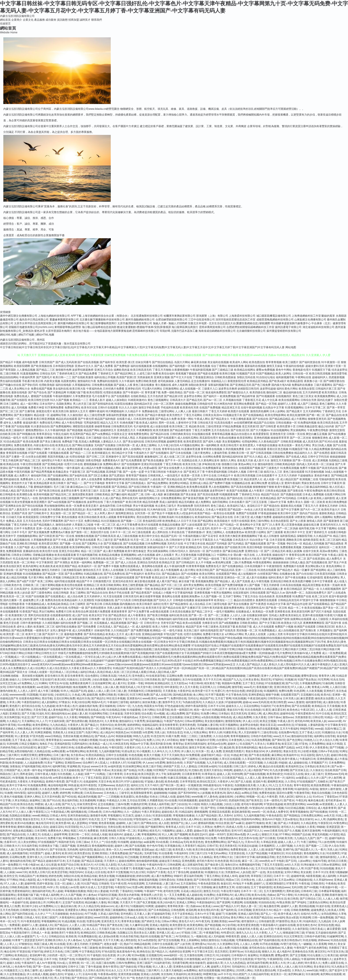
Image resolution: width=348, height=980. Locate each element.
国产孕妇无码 (30, 385)
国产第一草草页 (336, 408)
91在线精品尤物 (116, 710)
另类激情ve (232, 872)
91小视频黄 (143, 751)
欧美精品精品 (268, 498)
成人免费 (216, 751)
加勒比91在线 (72, 876)
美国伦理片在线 (100, 532)
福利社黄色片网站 (287, 389)
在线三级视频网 (70, 498)
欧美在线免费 (31, 442)
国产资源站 (193, 714)
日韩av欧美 (95, 812)
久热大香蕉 (259, 717)
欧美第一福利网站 (82, 562)
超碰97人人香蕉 (287, 404)
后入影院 (111, 865)
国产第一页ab (41, 967)
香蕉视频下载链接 (186, 374)
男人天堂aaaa (160, 868)
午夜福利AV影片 (156, 865)
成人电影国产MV (258, 770)
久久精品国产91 (323, 536)
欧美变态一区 (91, 729)
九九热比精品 (58, 725)
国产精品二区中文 (202, 612)
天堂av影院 (284, 970)
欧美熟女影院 (307, 389)
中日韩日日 (136, 680)
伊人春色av (90, 895)
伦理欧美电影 (47, 385)
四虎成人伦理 (234, 827)
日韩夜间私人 (156, 476)
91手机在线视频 (269, 944)
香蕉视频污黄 (264, 687)
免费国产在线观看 (247, 513)
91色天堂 (94, 819)
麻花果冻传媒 (199, 362)
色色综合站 (76, 914)
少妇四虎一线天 (56, 955)
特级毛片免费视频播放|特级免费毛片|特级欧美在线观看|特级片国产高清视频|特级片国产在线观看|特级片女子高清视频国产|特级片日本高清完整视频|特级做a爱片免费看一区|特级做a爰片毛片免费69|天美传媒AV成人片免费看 (190, 653)
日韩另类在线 (98, 559)
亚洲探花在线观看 (219, 812)
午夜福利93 (181, 853)
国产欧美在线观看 (85, 540)
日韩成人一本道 (40, 933)
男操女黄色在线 (311, 483)
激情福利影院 (328, 857)
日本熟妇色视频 (208, 759)
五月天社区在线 (265, 868)
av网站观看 (58, 751)
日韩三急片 (240, 766)
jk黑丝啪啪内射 (24, 751)
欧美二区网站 (45, 581)
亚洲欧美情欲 (100, 853)
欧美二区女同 (320, 596)
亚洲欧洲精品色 (177, 487)
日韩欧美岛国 (108, 676)
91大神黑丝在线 (63, 899)
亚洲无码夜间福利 (195, 744)
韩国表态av (122, 732)
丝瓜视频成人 (102, 623)
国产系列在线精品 (94, 634)
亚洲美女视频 (162, 377)
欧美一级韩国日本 (182, 710)
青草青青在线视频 (212, 449)
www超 (319, 729)
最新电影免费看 (73, 634)
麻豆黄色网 (101, 838)
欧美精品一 (166, 918)
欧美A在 (326, 695)
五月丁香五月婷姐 (253, 683)
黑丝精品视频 (307, 906)
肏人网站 (198, 695)
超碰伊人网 (121, 846)
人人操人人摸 (12, 936)
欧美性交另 (11, 876)
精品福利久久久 (304, 453)
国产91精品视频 (96, 472)
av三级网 (154, 819)
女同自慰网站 (329, 914)
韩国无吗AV (76, 872)
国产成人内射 (119, 899)
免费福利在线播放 (302, 385)
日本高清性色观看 (144, 419)
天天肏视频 (333, 706)
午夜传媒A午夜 (328, 887)
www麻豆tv (23, 759)
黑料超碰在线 (11, 479)
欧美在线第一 (287, 445)
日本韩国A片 (239, 955)
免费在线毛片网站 (50, 423)
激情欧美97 (58, 933)
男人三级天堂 (105, 540)
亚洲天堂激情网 (311, 831)
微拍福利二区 (274, 392)
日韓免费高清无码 (122, 426)
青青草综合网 (297, 555)
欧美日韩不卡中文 (295, 532)
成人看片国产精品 (167, 581)
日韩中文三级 (76, 967)
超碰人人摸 (73, 884)
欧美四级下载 (244, 627)
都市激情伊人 (249, 921)
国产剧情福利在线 (103, 404)
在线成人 (47, 834)
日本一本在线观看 (256, 449)
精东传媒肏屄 (197, 963)
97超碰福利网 (233, 702)
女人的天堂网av (163, 808)
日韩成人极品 (297, 562)
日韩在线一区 (301, 374)
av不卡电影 (277, 861)
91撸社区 (123, 695)
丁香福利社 (126, 891)
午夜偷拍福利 (339, 785)
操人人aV (191, 823)
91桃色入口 (311, 740)
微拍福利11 (126, 721)
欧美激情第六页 (18, 615)
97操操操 (301, 725)
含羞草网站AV (224, 895)
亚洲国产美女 (150, 559)
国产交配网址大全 (92, 544)
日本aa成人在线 (134, 918)
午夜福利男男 (27, 377)
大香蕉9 (22, 782)
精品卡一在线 (281, 910)
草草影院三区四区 (261, 876)
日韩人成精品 (292, 959)
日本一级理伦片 (273, 800)
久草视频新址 (325, 630)
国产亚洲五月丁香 (194, 472)
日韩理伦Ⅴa (274, 698)
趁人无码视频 (19, 408)
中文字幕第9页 (45, 562)
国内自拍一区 (197, 551)
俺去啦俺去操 (165, 929)
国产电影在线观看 (208, 374)
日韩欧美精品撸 (19, 887)
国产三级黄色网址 (42, 593)
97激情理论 (283, 921)
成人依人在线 (53, 804)
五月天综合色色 (32, 521)
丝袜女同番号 (143, 362)
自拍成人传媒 (99, 834)
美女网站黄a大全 (315, 566)
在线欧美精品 (139, 396)
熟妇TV (128, 944)
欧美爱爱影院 (261, 434)
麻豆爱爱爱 (307, 698)
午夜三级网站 (309, 842)
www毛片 (249, 687)
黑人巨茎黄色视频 (292, 525)
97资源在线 (23, 952)
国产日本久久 (211, 525)
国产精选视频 (75, 430)
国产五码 (291, 861)
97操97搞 (37, 952)
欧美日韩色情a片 (292, 940)
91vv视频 (159, 714)
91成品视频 (68, 921)
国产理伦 (210, 808)
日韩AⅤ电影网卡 (22, 868)
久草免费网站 (317, 744)
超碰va (247, 702)
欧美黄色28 (218, 793)
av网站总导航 (250, 793)
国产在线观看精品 (319, 604)
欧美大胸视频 (88, 578)
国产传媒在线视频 (255, 774)
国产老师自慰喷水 (96, 608)
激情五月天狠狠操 (281, 460)
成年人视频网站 (324, 517)
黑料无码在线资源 (39, 615)
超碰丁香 (115, 880)
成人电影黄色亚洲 (241, 899)
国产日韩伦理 (202, 880)
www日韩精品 (53, 736)
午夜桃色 (331, 884)
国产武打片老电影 (321, 612)
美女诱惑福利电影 (61, 687)
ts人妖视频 (204, 793)
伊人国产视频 (252, 585)
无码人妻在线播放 (213, 547)
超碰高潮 (92, 695)
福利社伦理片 (161, 604)
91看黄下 (126, 868)
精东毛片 (155, 831)
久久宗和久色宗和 (93, 970)
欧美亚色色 (197, 842)
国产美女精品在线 (172, 479)
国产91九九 (69, 804)
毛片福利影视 (141, 426)
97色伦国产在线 (173, 634)
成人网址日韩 (242, 895)
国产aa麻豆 (237, 823)
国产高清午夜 (333, 623)
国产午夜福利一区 (133, 392)
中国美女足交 (119, 434)
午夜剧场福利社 (206, 902)
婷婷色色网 (55, 876)
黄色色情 (267, 778)
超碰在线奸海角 (88, 706)
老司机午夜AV (205, 861)
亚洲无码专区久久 (331, 525)
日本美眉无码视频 (325, 574)
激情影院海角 (233, 721)
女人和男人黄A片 (105, 513)
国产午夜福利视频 (19, 468)
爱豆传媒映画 (107, 706)
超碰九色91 (56, 974)
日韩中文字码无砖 (318, 457)
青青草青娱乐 (54, 740)
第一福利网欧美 (210, 445)
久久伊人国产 (319, 778)
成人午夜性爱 (269, 797)
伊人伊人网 (124, 955)
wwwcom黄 (335, 721)
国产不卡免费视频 (235, 619)
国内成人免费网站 (243, 528)
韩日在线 (235, 861)
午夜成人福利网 (49, 895)
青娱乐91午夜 (235, 710)
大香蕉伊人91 (132, 748)
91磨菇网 (237, 902)
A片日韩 (99, 865)
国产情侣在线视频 (33, 506)
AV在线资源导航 (155, 676)
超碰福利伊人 (320, 377)
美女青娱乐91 (322, 967)
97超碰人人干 (73, 974)
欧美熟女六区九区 (292, 623)
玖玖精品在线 (253, 952)
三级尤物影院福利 (71, 570)
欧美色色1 (293, 710)
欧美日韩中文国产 (288, 513)
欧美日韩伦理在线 (334, 491)
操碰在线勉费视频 (186, 404)
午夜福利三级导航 (118, 702)
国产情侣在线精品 (163, 362)
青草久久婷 (215, 732)
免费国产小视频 (284, 627)
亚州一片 (279, 778)
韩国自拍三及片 (9, 774)
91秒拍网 (12, 744)
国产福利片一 (211, 396)
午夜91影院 (116, 748)
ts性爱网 (148, 732)
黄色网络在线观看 (152, 566)
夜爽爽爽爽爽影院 (314, 623)
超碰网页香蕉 (175, 442)
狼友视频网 (80, 687)
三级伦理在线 (269, 732)
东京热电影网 (253, 589)
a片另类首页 (222, 789)
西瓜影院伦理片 (209, 438)
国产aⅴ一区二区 (213, 400)
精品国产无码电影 (217, 544)
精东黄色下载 (212, 683)
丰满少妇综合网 (81, 702)
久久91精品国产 (120, 630)
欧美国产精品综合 (262, 918)
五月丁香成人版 (21, 740)
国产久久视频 (292, 831)
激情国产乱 (177, 823)
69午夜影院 (171, 687)
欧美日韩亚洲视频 (44, 419)
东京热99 (166, 974)
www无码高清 (261, 702)
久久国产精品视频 (256, 853)
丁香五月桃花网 (9, 460)
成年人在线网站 (132, 449)
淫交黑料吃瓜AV (255, 608)
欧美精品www (282, 887)
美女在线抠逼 (275, 872)
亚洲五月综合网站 (69, 551)
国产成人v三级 (300, 487)
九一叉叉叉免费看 (174, 895)
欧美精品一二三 (79, 400)
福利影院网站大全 (149, 498)
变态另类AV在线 (248, 838)
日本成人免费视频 (313, 494)
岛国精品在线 (190, 460)
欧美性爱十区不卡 (203, 691)
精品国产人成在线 (150, 479)
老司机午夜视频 (42, 729)
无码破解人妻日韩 (208, 725)
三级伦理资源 (214, 426)
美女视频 (131, 959)
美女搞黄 (306, 872)
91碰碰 (172, 793)
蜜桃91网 (150, 887)
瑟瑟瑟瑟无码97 (34, 940)
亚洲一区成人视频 (47, 528)
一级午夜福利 (72, 468)
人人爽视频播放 (51, 479)
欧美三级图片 (291, 362)
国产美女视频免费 (39, 532)
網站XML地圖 (8, 335)
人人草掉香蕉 (264, 555)
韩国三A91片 (78, 831)
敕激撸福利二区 (154, 457)
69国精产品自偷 (301, 834)
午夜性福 (304, 884)
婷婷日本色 (67, 748)
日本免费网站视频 (156, 544)
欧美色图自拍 (257, 362)
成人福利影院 (144, 627)
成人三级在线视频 (127, 536)
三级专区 (124, 793)
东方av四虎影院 (147, 940)
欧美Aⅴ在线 (259, 895)
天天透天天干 (128, 902)
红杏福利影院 (315, 578)
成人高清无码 (310, 442)
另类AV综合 (107, 725)
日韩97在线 (13, 687)
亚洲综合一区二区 (235, 578)
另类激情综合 (230, 468)
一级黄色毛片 (42, 630)
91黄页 (266, 710)
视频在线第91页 (137, 910)
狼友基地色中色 (126, 952)
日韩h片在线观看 (108, 408)
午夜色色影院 (274, 816)
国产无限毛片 (44, 377)
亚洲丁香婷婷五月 (316, 532)
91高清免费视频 (261, 740)
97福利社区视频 (107, 895)
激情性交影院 (337, 430)
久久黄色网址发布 (209, 460)
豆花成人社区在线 (95, 872)
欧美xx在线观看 (192, 623)
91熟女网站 (200, 732)
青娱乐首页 (290, 751)
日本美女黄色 (251, 680)
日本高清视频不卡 (255, 566)
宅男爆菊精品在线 (247, 940)
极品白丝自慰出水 (242, 434)
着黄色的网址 (332, 578)
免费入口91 (153, 740)
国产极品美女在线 (222, 517)
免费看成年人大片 (31, 479)
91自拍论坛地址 (266, 377)
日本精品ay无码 (179, 842)
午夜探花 (227, 785)
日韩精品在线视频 (36, 608)
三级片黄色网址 (202, 453)
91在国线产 (246, 744)
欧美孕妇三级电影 (74, 460)
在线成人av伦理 (69, 887)
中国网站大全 (225, 555)
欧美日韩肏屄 (144, 604)
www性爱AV (7, 759)
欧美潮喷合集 (25, 494)
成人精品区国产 (289, 479)
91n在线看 (171, 800)
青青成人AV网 (320, 687)
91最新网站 (222, 850)
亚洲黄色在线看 (182, 967)
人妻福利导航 (219, 453)
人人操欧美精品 (170, 819)
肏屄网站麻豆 (296, 974)
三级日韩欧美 (11, 374)
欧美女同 (111, 789)
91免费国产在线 (302, 596)
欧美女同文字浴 (98, 615)
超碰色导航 (183, 797)
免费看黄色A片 (111, 460)
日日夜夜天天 (251, 498)
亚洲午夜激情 (185, 528)
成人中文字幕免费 (127, 525)
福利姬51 (135, 702)
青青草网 (288, 789)
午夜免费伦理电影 (318, 430)
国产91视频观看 (266, 396)
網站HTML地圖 (45, 335)
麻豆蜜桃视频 (172, 494)
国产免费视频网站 (61, 426)
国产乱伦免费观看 (131, 460)
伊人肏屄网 (335, 778)
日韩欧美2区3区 (326, 627)
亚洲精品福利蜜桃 (176, 491)
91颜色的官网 (139, 804)
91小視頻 (194, 804)
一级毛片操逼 (175, 630)
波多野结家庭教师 (83, 370)
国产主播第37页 (191, 608)
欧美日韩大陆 (77, 389)
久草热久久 (299, 970)
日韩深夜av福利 (207, 766)
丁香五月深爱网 (201, 430)
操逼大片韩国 (334, 744)
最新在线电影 (19, 392)
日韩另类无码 (131, 596)
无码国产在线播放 (105, 445)
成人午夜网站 (299, 419)
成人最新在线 (331, 702)
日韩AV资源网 (30, 680)
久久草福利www (323, 880)
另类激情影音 (303, 717)
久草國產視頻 (155, 800)
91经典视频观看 (188, 800)
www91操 (312, 970)
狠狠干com (122, 740)
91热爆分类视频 (88, 740)
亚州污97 (237, 831)
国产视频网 (181, 834)
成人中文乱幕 (270, 400)
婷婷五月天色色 (53, 952)
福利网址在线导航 (325, 736)
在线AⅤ (305, 914)
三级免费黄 (205, 736)
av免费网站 (190, 970)
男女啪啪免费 (185, 506)
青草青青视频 (274, 362)
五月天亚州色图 (51, 797)
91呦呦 (138, 891)
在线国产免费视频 (210, 408)
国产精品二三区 (45, 370)
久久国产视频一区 (211, 596)
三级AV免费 (122, 804)
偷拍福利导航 (39, 476)
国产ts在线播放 (337, 434)
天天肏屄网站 (24, 710)
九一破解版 (305, 944)
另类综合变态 (174, 732)
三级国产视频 (67, 846)
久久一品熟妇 (132, 812)
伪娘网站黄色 (335, 819)
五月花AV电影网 (25, 850)
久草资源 (252, 967)
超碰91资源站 (84, 918)
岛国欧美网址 (64, 404)
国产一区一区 (193, 578)
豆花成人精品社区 (191, 891)
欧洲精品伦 (87, 736)
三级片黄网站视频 (50, 585)
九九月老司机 (214, 763)
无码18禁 (297, 887)
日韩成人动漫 (167, 797)
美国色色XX (96, 721)
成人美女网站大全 (19, 389)
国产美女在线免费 (169, 468)
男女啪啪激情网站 (55, 506)
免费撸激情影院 (270, 827)
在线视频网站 (160, 366)
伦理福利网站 (250, 442)
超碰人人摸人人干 (289, 842)
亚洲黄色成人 (339, 906)
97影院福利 (140, 819)
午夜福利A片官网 (205, 740)
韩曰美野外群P (139, 789)
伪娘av (271, 895)
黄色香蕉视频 (107, 823)
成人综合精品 (197, 604)
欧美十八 (78, 778)
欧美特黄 (92, 751)
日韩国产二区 (189, 559)
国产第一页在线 (302, 460)
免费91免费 (286, 691)
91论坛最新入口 (317, 955)
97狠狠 (93, 823)
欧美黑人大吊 (278, 963)
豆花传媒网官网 (101, 683)
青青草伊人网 (327, 676)
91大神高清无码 (119, 744)
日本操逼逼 (116, 714)
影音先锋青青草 (74, 676)
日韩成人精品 (8, 491)
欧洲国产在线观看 (305, 627)
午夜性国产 (301, 948)
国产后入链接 (243, 782)
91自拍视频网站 (280, 430)
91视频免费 (267, 955)
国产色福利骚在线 (269, 940)
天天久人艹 (97, 842)
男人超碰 (57, 891)
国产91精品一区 (229, 525)
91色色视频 (135, 755)
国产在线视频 (137, 846)
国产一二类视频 (115, 959)
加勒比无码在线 (246, 377)
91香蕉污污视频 (334, 615)
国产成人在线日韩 (161, 695)
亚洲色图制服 (325, 759)
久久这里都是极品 (15, 974)
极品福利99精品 (319, 487)
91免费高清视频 (290, 468)
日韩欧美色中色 (13, 585)
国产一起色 (259, 872)
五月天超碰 (73, 861)
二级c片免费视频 (242, 562)
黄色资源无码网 (301, 612)
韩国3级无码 (166, 838)
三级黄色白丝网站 (318, 902)
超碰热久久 (240, 770)
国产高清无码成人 (194, 510)
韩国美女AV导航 (154, 706)
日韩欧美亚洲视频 (291, 442)
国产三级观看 (275, 532)
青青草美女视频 (130, 921)
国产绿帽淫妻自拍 (334, 381)
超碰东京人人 (234, 706)
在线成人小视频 (162, 593)
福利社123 (137, 785)
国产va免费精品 (101, 434)
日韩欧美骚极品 (226, 808)
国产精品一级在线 (209, 559)
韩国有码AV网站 (251, 819)
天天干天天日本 (212, 680)
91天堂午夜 (144, 687)
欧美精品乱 (21, 955)
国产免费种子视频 (220, 483)
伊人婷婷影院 (274, 751)
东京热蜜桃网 (87, 800)
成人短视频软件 (247, 574)
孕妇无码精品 (134, 559)
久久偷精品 (205, 857)
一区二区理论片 (76, 955)
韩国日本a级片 (21, 948)
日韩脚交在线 (28, 910)
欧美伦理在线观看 (72, 585)
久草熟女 (207, 827)
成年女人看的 (25, 627)
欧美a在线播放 (228, 438)
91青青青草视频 (195, 566)
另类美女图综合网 (265, 970)
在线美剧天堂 (8, 498)
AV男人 (315, 914)
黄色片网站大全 (223, 857)
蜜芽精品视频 (292, 676)
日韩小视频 (26, 808)
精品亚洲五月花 (231, 408)
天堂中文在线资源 (242, 959)
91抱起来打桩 (239, 755)
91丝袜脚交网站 (132, 766)
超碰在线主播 (311, 525)
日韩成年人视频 (237, 472)
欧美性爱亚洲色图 (248, 925)
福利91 (290, 778)
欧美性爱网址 (41, 725)
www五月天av (282, 736)
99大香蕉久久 (313, 963)
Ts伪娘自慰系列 (192, 702)
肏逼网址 (253, 955)
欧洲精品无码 (194, 547)
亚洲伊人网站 (32, 797)
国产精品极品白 (171, 574)
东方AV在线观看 (192, 680)
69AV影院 (20, 793)
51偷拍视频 (282, 868)
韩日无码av (151, 948)
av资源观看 (326, 804)
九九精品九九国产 (305, 838)
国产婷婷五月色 (151, 921)
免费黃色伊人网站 (59, 831)
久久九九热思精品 (235, 963)
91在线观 (59, 944)
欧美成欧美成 (47, 566)
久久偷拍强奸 (75, 415)
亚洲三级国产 (49, 918)
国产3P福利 (299, 902)
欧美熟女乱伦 (63, 445)
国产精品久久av (276, 593)
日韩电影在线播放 (184, 600)
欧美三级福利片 (15, 430)
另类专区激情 (132, 714)
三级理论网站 (166, 411)
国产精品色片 (285, 570)
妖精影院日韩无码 (248, 389)
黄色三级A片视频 (57, 559)
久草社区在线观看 (230, 759)
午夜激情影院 (274, 566)
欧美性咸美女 (54, 948)
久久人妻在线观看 (27, 789)
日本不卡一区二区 (121, 532)
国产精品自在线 (172, 608)
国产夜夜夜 (77, 710)
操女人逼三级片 (314, 774)
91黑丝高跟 (59, 729)
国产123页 (81, 789)
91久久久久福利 (128, 408)
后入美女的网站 (27, 842)
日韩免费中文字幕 (50, 517)
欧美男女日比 (153, 574)
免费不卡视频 (308, 468)
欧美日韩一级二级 (308, 857)
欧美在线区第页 (13, 566)
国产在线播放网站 (58, 476)
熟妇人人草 (297, 868)
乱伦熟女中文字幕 (273, 408)
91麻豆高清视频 (177, 778)
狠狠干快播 (272, 695)
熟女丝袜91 (306, 819)
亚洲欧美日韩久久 (55, 940)
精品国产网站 (92, 430)
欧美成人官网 (336, 910)
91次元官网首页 (293, 936)
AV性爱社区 (228, 933)
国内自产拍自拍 (309, 513)
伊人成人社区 (251, 721)
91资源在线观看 (162, 816)
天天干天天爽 (111, 940)
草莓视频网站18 (151, 834)
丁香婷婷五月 (106, 374)
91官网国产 (160, 770)
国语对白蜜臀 (285, 793)
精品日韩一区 (214, 748)
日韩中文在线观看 (117, 755)
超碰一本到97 (217, 834)
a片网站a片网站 (234, 634)
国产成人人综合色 (126, 562)
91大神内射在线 (157, 510)
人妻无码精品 (182, 381)
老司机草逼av (333, 800)
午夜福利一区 (158, 487)
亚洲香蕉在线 (283, 612)
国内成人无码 (304, 464)
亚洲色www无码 (334, 774)
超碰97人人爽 (201, 967)
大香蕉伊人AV (226, 782)
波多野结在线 (95, 502)
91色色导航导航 (129, 936)
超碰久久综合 (143, 816)
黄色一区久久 (114, 850)
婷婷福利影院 (261, 899)
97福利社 (278, 680)
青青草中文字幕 (115, 483)
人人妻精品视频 (26, 370)
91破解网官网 (239, 789)
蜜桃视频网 (201, 812)
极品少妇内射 (326, 426)
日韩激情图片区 (102, 581)
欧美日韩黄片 (58, 483)
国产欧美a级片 (278, 381)
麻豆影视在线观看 (145, 581)
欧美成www (102, 808)
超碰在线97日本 (55, 861)
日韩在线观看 (258, 593)
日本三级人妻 (118, 691)
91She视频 (138, 955)
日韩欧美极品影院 (307, 426)
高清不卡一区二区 (221, 528)
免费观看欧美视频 (291, 547)
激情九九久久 (244, 933)
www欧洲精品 (40, 816)
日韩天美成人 (317, 929)
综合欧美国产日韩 (335, 770)
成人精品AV (107, 732)
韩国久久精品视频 (212, 804)
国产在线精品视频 (134, 544)
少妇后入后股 (232, 804)
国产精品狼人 (223, 581)
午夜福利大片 (142, 453)
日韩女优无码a (221, 918)
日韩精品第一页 (245, 978)
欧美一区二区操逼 (324, 464)
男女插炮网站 (298, 430)
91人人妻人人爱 (162, 967)
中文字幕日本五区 (202, 952)
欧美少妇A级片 (166, 902)
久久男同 (174, 751)
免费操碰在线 (150, 411)
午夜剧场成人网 (60, 812)
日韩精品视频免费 (216, 479)
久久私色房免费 (49, 789)
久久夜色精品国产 (269, 442)
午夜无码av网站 (217, 853)
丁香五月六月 (310, 506)
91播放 (101, 800)
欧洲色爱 (242, 808)
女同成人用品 (127, 438)
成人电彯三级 (163, 850)
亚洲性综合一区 (254, 551)
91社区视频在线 (110, 521)
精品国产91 (207, 698)
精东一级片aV (202, 710)
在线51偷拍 (243, 887)
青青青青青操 (8, 827)
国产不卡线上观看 (63, 540)
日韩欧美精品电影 (285, 464)
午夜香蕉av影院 (107, 974)
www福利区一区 (173, 955)
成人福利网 (329, 876)
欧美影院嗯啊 (22, 366)
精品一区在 (223, 755)
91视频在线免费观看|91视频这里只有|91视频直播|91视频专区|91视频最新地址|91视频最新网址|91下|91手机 (263, 642)
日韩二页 (196, 933)
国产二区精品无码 (275, 551)
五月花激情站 (188, 884)
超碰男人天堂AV (220, 967)
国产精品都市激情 (180, 430)
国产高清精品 (120, 487)
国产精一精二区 (316, 415)
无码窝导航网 (180, 963)
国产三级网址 (190, 759)
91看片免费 (173, 736)
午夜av (106, 770)
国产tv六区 (292, 683)
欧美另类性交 (227, 729)
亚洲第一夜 (339, 695)
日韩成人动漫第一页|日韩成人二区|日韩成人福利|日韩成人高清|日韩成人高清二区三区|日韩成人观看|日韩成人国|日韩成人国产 (103, 672)
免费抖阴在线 (178, 698)
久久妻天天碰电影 (171, 970)
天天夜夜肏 (169, 691)
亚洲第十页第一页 (336, 366)
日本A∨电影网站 (113, 812)
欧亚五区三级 (290, 744)
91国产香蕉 (312, 868)
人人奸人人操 (238, 615)
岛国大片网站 (182, 362)
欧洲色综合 (144, 952)
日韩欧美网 (159, 717)
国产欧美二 (167, 936)
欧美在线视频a (313, 608)
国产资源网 (223, 902)
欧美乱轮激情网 (296, 415)
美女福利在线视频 (218, 362)
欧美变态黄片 (91, 506)
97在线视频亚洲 (275, 683)
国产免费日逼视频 (23, 838)
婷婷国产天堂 (171, 766)
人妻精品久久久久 (111, 442)
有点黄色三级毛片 (166, 506)
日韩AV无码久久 (179, 551)
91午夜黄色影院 (30, 921)
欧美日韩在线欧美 (89, 517)
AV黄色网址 (340, 823)
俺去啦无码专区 (45, 823)
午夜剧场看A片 (269, 925)
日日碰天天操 (14, 517)
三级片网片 (13, 755)
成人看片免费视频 (114, 551)
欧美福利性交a (294, 766)
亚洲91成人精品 (199, 483)
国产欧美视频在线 (42, 366)
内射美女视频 (52, 381)
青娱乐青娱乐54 (255, 751)
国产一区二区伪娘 (287, 528)
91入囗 (273, 785)
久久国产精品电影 (206, 816)
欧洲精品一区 (158, 630)
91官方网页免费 (139, 695)
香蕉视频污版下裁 (28, 895)
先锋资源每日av (193, 676)
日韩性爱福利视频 (142, 600)
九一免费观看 (12, 925)
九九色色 (137, 706)
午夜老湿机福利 (257, 698)
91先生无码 (337, 680)
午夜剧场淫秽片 (20, 933)
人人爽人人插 (183, 411)
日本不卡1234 (216, 706)
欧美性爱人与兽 (182, 850)
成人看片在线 (133, 634)
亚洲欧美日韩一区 (239, 453)
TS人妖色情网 (326, 842)
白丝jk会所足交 (24, 978)
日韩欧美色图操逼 (225, 377)
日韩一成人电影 (154, 494)
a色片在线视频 (146, 555)
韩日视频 (113, 902)
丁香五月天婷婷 (218, 411)
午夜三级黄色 (211, 627)
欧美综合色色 (25, 804)
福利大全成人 (88, 887)
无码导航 (193, 789)
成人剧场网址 (49, 702)
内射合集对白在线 (44, 445)
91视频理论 (83, 959)
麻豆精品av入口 (80, 487)
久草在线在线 (177, 532)
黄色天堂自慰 (11, 623)
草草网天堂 (155, 899)
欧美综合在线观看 (224, 513)
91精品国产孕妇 (96, 925)
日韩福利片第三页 (326, 389)
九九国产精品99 (92, 940)
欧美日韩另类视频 (245, 476)
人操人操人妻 (111, 687)
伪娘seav (196, 906)
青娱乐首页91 (31, 819)
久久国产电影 (22, 547)
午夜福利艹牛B (153, 891)
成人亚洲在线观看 (58, 547)
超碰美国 (204, 800)
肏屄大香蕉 (24, 899)
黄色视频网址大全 (314, 853)
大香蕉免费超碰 (119, 853)
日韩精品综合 (57, 936)
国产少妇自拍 (179, 804)
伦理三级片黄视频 (33, 438)
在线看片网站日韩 (335, 494)
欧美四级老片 (222, 521)
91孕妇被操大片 (310, 865)
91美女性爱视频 (21, 502)
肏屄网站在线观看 (331, 974)
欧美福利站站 (203, 517)
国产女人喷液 (298, 521)
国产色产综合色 (38, 392)
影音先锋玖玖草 (54, 676)
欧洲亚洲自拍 (130, 479)
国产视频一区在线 (70, 544)
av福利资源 (115, 766)
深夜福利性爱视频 (117, 415)
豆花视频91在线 (310, 695)
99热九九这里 (141, 736)
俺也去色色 (101, 748)
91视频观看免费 (229, 494)
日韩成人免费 (153, 729)
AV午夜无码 (203, 921)
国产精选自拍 (272, 506)
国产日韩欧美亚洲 (178, 589)
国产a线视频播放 (229, 623)
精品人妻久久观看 (34, 929)
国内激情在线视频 (49, 498)
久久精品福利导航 (259, 974)
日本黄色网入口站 (239, 740)
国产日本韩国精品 (159, 910)
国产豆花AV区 (219, 800)
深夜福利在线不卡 (158, 547)
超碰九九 (152, 838)
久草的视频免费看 (233, 449)
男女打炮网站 (47, 612)
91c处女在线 (107, 740)
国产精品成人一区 (124, 627)
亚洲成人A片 (8, 789)
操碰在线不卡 (280, 555)
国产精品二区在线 (154, 491)
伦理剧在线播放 (113, 392)
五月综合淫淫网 (136, 800)
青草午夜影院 (302, 785)
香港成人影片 (97, 400)
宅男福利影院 (92, 423)
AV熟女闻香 (283, 902)
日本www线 (66, 789)
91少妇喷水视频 (307, 751)
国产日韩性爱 (268, 426)
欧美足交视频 (268, 721)
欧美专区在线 (89, 408)
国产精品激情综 (179, 604)
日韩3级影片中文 (42, 899)
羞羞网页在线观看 (266, 600)
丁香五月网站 (212, 876)
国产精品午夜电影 (155, 415)
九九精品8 (324, 921)
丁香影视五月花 (252, 400)
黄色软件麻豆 (322, 476)
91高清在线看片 (224, 423)
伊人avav (148, 763)
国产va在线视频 (57, 502)
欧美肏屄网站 (55, 468)
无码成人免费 (277, 615)
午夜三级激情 (90, 948)
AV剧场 (314, 789)
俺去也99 (9, 952)
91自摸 (81, 921)
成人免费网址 (203, 502)
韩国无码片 (57, 759)
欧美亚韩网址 (245, 438)
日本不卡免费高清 (25, 528)
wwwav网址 (70, 740)
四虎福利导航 (237, 800)
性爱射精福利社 (21, 891)
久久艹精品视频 (223, 540)
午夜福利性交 (100, 880)
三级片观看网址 (323, 385)
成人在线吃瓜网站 (188, 438)
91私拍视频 (239, 698)
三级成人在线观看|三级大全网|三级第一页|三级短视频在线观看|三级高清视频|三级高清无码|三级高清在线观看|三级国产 (148, 649)
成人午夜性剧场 (46, 880)
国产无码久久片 (163, 600)
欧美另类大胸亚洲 (230, 536)
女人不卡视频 (204, 562)
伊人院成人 (101, 763)
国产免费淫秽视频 (233, 585)
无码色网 (72, 850)
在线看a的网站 (84, 748)
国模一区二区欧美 (314, 502)
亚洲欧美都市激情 (332, 895)
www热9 (264, 861)
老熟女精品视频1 (23, 831)
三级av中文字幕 (277, 502)
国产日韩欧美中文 (39, 513)
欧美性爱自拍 (82, 853)
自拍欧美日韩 (8, 434)
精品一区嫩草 (302, 570)
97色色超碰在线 (174, 706)
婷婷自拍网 (143, 876)
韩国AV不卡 (11, 808)
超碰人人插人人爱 (98, 691)
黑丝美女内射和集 (129, 895)
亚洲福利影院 (62, 744)
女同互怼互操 (8, 683)
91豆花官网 (195, 978)
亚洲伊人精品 (177, 578)
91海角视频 (156, 789)
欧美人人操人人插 (287, 967)
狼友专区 (210, 929)
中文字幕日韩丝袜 (155, 472)
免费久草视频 (53, 578)
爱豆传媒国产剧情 (279, 619)
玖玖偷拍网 (312, 974)
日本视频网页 (267, 846)
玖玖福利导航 (30, 846)
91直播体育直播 (191, 449)
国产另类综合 (79, 978)
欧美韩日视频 (227, 374)
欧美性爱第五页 (271, 759)
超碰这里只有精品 (170, 861)
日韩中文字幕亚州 (331, 483)
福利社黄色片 (276, 578)
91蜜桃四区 (218, 880)
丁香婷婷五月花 (332, 411)
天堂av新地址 (290, 819)
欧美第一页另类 (191, 476)
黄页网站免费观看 (244, 404)
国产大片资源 (177, 547)
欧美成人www (211, 906)
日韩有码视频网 (178, 887)
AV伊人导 (52, 887)
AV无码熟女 (182, 936)
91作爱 (114, 891)
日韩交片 (210, 955)
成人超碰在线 (194, 895)
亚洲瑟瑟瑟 (333, 827)
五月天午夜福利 (289, 729)
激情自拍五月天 (92, 570)
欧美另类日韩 (61, 411)
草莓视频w (69, 838)
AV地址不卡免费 (242, 884)
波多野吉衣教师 (228, 389)
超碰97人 (259, 884)
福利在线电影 (63, 385)
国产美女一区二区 (333, 608)
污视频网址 (168, 831)
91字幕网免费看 (54, 408)
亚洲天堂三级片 (89, 491)
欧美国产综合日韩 (68, 865)
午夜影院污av (123, 887)
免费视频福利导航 (250, 865)
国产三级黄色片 (270, 468)
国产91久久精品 (253, 457)
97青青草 (292, 884)
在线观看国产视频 (249, 468)
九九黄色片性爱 (194, 729)
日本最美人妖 (305, 498)
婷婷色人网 (255, 766)
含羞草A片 (10, 842)
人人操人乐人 (89, 929)
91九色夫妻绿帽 (279, 770)
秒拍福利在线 (271, 547)
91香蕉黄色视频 (201, 366)
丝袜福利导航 (102, 630)
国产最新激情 (331, 521)
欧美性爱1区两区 (49, 544)
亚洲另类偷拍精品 (78, 816)
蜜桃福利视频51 (43, 487)
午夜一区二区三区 (105, 525)
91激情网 (231, 914)
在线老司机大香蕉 (248, 929)
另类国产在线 (67, 959)
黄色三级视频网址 (158, 400)
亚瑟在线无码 (114, 619)
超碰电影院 (134, 808)
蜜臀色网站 (45, 755)
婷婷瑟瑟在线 (254, 691)
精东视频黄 (28, 687)
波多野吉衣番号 (70, 491)
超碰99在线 (287, 714)
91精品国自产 (27, 876)
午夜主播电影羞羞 (241, 419)
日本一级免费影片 (11, 865)
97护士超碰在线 (134, 782)
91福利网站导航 (98, 714)
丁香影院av (331, 797)
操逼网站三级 (38, 800)
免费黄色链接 (267, 793)
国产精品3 (39, 861)
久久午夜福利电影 (55, 430)
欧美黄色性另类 (189, 408)
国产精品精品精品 (280, 419)
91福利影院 (301, 789)
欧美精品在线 (11, 464)
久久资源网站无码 (228, 944)
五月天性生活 (278, 899)
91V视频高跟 (130, 778)
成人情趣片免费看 (261, 517)
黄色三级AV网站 (260, 521)
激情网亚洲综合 (125, 513)
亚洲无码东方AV (262, 910)
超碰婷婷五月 (108, 430)
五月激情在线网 (193, 955)
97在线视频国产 (306, 782)
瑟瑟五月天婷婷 (112, 778)
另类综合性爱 (38, 887)
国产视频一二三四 (316, 846)
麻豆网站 (277, 755)
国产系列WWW (187, 793)
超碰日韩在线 (339, 755)
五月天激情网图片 (274, 891)
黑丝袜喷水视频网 (33, 676)
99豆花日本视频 (116, 698)
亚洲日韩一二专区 (79, 834)
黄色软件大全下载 (22, 483)
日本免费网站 (337, 763)
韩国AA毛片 (99, 702)
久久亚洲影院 (86, 600)
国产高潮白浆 (308, 630)
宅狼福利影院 (327, 479)
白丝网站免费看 (212, 457)
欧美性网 (120, 725)
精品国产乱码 (78, 691)
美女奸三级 (181, 918)
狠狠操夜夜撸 (236, 366)
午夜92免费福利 (313, 491)
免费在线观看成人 (130, 566)
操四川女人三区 (273, 472)
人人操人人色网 (249, 944)
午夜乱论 (113, 868)
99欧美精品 (24, 729)
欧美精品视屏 (42, 483)
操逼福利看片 (31, 423)
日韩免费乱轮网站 (312, 816)
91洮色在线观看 (267, 570)
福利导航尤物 (307, 528)
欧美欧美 (71, 936)
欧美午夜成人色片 (67, 706)
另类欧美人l (60, 732)
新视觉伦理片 (44, 411)
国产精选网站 (318, 570)
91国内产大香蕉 (156, 872)
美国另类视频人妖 (58, 457)
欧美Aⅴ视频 (182, 838)
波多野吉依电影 (249, 725)
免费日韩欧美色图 (146, 381)
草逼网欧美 (74, 766)
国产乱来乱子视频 (257, 619)
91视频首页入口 (13, 970)
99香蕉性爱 (232, 936)
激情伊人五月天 (79, 411)
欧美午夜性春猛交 (136, 551)
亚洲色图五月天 (126, 430)
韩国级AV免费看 (231, 683)
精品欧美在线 (197, 426)
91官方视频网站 (229, 725)
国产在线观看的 (121, 396)
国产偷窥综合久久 (238, 392)
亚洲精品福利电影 (152, 634)
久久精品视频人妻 (272, 589)
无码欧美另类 (285, 838)
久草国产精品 (147, 619)
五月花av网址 (286, 880)
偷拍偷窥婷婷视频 (147, 861)
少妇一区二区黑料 (164, 404)
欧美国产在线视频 (237, 491)
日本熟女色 (248, 880)
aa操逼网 (149, 842)
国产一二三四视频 (108, 797)
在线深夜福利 (241, 593)
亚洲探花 (15, 714)
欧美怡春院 (106, 948)
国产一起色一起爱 (133, 472)
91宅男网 (323, 680)
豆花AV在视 (89, 974)
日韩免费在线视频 (102, 385)
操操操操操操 (281, 562)
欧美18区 (60, 680)
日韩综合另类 (308, 400)
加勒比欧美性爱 (198, 385)
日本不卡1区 (193, 827)
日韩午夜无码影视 (212, 608)
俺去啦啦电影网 (57, 785)
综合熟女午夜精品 (200, 918)
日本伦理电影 (124, 506)
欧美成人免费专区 (278, 812)
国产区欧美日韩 (80, 589)
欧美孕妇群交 (275, 774)
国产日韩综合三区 (310, 899)
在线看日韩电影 (337, 532)
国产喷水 (289, 800)
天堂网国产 (96, 944)
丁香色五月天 (39, 468)
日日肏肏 (140, 865)
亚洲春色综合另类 (303, 952)
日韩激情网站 (171, 389)
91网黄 (149, 906)
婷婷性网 (65, 793)
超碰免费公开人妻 (34, 600)
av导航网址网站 (76, 751)
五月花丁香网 (223, 698)
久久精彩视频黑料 (330, 589)
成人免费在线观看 (72, 449)
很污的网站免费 (120, 547)
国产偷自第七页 (214, 865)
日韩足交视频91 (29, 744)
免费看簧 (93, 831)
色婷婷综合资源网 (180, 952)
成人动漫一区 (271, 479)
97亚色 (303, 744)
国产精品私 (136, 853)
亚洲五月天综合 (104, 370)
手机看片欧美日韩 (33, 381)
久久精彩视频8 (51, 623)
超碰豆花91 (57, 827)
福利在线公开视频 (105, 377)
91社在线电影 (253, 710)
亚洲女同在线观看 (152, 464)
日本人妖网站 (277, 411)
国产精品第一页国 (53, 574)
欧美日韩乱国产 (206, 570)
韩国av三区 (233, 880)
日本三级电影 (94, 438)
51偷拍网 (328, 683)
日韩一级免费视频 (323, 918)
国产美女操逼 (188, 494)
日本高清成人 (105, 627)
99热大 (332, 944)
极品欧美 (229, 748)
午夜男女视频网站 (221, 593)
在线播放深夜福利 (257, 615)
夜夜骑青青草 (119, 612)
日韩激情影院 (153, 691)
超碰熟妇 (147, 808)
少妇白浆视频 (100, 680)
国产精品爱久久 (304, 850)
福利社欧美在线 (178, 615)
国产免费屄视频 (140, 630)
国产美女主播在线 (50, 442)
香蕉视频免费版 (205, 581)
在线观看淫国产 (290, 695)
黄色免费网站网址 (216, 842)
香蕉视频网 (73, 929)
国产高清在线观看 (133, 457)
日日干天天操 (189, 521)
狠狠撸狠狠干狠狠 (263, 487)
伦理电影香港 (17, 604)
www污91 (22, 872)
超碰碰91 (161, 906)
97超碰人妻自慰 (154, 782)
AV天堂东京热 (335, 952)
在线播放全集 (287, 574)
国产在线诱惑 (322, 453)
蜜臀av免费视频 (266, 370)
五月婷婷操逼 (85, 838)
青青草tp (178, 744)
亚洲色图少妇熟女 (150, 857)
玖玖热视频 (64, 774)
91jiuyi (86, 766)
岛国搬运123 (125, 933)
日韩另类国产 (47, 362)
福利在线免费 (68, 623)
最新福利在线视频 (255, 366)
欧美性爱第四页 (193, 442)
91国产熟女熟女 (307, 680)
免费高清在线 (53, 600)
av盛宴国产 (28, 936)
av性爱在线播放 (62, 778)
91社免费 (211, 838)
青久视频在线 (163, 385)
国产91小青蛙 (285, 895)
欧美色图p (142, 797)
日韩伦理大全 (152, 623)
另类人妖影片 (115, 608)
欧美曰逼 (333, 955)
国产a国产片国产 (27, 581)
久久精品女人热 (159, 540)
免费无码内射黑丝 (219, 831)
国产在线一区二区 (194, 392)
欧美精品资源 (159, 589)
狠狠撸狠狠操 (328, 600)
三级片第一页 (175, 510)
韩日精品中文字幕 (122, 453)
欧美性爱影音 (178, 925)
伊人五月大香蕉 (189, 687)
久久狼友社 (317, 770)
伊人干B (161, 774)
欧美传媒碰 (16, 763)
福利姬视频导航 (285, 377)
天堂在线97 (46, 680)
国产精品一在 (311, 589)
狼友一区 (162, 887)
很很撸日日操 (229, 464)
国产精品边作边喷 (297, 604)
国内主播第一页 (13, 600)
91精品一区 (331, 717)
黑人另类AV (225, 816)
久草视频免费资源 (42, 540)
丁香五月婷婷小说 (22, 525)
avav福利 (279, 918)
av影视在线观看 (159, 612)
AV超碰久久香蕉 (305, 827)
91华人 (65, 691)
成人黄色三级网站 (146, 445)
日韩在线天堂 (206, 423)
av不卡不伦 (225, 974)
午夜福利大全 (175, 472)
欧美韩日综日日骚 (133, 827)
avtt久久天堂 (292, 865)
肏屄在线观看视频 (268, 729)
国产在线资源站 (316, 559)
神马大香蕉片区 (43, 978)
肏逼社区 (226, 884)
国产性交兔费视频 (30, 570)
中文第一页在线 (152, 449)
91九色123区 (125, 865)
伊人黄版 (315, 895)
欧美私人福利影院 (324, 498)
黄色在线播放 (69, 517)
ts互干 (16, 921)
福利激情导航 (314, 702)
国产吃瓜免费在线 (114, 574)
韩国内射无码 (66, 842)
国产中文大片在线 (181, 377)
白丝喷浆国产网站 (268, 574)
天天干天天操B (170, 755)
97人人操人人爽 (301, 687)
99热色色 (226, 717)
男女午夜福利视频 (144, 506)
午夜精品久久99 (116, 800)
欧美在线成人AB (95, 710)
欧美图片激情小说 (134, 608)
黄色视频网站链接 (102, 846)
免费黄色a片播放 (60, 532)
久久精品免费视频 (319, 449)
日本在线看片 (237, 502)
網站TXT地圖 (26, 335)
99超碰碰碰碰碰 (235, 676)
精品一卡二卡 (296, 608)
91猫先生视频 (239, 948)
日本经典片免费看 (114, 389)
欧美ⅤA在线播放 (24, 823)
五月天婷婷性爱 (312, 392)
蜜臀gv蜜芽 (282, 955)
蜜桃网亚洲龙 (275, 782)
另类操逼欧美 (145, 377)
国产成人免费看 (104, 366)
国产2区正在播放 (98, 476)
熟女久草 (296, 921)
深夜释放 (105, 729)
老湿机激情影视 (241, 812)
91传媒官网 (134, 763)
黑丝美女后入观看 (144, 933)
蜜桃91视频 (24, 827)
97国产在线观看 (38, 453)
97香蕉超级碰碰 (267, 513)
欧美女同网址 (207, 574)
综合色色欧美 (267, 596)
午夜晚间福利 (164, 619)
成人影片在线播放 (257, 578)
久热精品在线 (42, 751)
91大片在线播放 (126, 929)
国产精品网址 (206, 521)
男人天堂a (191, 857)
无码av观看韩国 (173, 959)
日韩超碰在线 (304, 880)
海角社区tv (231, 865)
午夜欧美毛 (73, 933)
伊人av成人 (254, 834)
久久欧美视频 (314, 691)
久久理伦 (290, 782)
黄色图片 (15, 706)
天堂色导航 (40, 710)
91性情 (333, 812)
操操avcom (107, 906)
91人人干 (42, 721)
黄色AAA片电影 (271, 819)
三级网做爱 (253, 676)
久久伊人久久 (150, 748)
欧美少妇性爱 (25, 619)
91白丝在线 (125, 819)
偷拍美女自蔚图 (324, 698)
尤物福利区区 (310, 547)
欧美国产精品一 (204, 513)
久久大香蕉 (70, 717)
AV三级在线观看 (141, 532)
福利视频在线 (79, 812)
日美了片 (194, 887)
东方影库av (77, 755)
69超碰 (283, 763)
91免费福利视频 (307, 423)
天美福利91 (180, 974)
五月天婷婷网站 (312, 411)
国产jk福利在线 (78, 476)
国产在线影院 (19, 400)
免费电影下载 (70, 442)
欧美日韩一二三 (62, 377)
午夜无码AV (113, 717)
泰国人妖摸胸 (294, 551)
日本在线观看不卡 (267, 476)
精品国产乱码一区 (171, 536)
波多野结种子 (218, 491)
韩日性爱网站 (129, 880)
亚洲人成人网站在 (191, 819)
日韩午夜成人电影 (45, 774)
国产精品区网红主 (125, 374)
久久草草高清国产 (173, 729)
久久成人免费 (222, 948)
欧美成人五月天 (115, 634)
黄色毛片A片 (186, 921)
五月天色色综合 (221, 430)
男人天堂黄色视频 (186, 555)
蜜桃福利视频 (206, 823)
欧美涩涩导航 (60, 872)
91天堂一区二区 (140, 540)
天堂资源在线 (236, 853)
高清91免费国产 (40, 589)
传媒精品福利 (150, 725)
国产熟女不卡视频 (162, 513)
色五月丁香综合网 (178, 872)
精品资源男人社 (253, 479)
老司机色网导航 (318, 948)
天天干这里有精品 (182, 914)
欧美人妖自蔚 (22, 593)
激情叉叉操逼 (275, 366)
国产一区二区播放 (219, 615)
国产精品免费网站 (158, 483)
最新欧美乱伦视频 (291, 506)
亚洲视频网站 (129, 555)
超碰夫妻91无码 (315, 366)
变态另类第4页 (228, 846)
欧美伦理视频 (213, 585)
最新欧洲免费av (191, 596)
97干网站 (285, 834)
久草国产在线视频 (194, 763)
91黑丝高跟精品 (95, 755)
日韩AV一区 (124, 706)
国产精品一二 (75, 483)
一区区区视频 (255, 763)
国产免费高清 (122, 540)
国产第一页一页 (198, 615)
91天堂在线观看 (113, 596)
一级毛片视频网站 (224, 612)
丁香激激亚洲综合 (203, 377)
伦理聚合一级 (212, 978)
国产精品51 (98, 698)
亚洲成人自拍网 (150, 974)
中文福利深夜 (57, 721)
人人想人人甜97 (27, 691)
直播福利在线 (31, 551)
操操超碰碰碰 (338, 457)
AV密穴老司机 (289, 944)
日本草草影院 (188, 782)
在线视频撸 (250, 902)
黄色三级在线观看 (294, 472)
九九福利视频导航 (109, 751)
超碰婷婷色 (116, 918)
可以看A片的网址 (152, 389)
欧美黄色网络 (195, 925)
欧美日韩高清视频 (320, 374)
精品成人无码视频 (314, 544)
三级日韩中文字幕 (244, 857)
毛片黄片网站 (36, 578)
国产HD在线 (69, 797)
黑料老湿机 (27, 774)
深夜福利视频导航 (219, 385)
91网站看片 (54, 902)
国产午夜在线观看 (44, 619)
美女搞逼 (117, 770)
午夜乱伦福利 (61, 434)
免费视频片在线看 (294, 566)
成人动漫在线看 (159, 426)
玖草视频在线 (173, 846)
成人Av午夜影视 (226, 929)
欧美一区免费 (74, 506)
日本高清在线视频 (291, 585)
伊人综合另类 (336, 846)
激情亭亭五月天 (172, 702)
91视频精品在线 (241, 483)
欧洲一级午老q (33, 770)
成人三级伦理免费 (95, 415)
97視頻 (185, 933)
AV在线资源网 (136, 884)
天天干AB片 (152, 785)
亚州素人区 (163, 933)
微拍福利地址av (61, 714)
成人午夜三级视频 (48, 691)
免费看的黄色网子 (80, 683)
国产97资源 (222, 899)
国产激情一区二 (80, 532)
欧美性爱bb (283, 706)
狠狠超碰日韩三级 (294, 933)
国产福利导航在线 (23, 914)
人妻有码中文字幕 (186, 423)
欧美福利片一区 (88, 566)
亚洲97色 (288, 850)
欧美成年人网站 (239, 362)
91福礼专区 (43, 714)
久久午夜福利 (127, 381)
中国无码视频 (22, 472)
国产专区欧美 (58, 850)
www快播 (197, 797)
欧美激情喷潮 (138, 547)
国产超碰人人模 (123, 385)
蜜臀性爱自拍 (309, 676)
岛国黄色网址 (69, 381)
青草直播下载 (153, 392)
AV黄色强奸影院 (72, 970)
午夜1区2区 (307, 710)
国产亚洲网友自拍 (11, 506)
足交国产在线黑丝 (73, 902)
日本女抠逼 (130, 774)
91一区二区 (88, 963)
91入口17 (86, 827)
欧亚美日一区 (279, 974)
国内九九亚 (322, 755)
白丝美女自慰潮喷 (36, 457)
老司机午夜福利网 (252, 804)
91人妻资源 (21, 736)
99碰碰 (321, 827)
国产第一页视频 (276, 544)
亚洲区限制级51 (275, 884)
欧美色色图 (172, 782)
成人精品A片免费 (91, 468)
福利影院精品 (288, 536)
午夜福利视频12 (192, 536)
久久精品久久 (66, 528)
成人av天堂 (266, 929)
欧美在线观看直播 (65, 555)
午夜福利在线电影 (294, 366)
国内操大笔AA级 (281, 385)
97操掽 (310, 933)
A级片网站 (169, 899)
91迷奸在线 (46, 695)
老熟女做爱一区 (113, 944)
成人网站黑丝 (271, 714)
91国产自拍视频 (35, 596)
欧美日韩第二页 (179, 426)
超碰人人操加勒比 (117, 400)
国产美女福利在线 (133, 442)
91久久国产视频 (60, 400)
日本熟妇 (224, 714)
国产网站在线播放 (83, 445)
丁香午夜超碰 (93, 967)
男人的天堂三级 (82, 404)
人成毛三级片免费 (147, 374)
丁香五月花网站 (193, 415)
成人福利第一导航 (50, 970)
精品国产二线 (136, 494)
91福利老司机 (162, 963)
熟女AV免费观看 (190, 755)
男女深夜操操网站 (158, 551)
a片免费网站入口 (27, 683)
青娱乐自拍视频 (321, 793)
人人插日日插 (338, 687)
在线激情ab (273, 948)
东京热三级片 (192, 630)
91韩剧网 (305, 918)
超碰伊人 (233, 744)
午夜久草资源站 (151, 812)
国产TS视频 (337, 748)
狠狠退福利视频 (148, 880)
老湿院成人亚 (276, 483)
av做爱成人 (303, 778)
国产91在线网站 (171, 759)
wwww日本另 (99, 766)
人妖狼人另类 (275, 634)
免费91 (138, 948)
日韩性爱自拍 (167, 880)
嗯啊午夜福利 (97, 411)
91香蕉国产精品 (29, 612)
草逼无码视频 (320, 834)
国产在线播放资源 (132, 491)
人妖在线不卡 (105, 578)
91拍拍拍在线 (267, 902)
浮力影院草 (44, 910)
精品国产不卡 (84, 581)
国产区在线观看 (301, 706)
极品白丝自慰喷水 (244, 600)
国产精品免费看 (88, 374)
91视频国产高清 (246, 374)
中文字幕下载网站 (326, 528)
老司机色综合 (257, 948)
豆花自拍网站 (251, 706)
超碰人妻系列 (53, 853)
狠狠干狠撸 (186, 740)
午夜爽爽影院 (144, 430)
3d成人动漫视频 (334, 472)
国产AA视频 (311, 887)
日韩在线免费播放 (283, 453)
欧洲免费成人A (171, 521)
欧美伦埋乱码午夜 (208, 910)
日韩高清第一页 (194, 808)
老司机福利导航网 (257, 963)
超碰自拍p (136, 842)
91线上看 (341, 816)
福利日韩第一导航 (139, 589)
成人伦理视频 (39, 547)
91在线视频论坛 (185, 517)
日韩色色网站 (167, 948)
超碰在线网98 (127, 861)
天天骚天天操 (107, 929)
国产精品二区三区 (30, 460)
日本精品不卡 (225, 476)
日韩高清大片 (178, 400)
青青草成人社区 (175, 827)
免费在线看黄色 (23, 445)
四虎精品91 (228, 978)
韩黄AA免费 (159, 778)
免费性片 (219, 827)
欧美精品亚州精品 (258, 381)
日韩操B (104, 884)
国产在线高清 (227, 630)
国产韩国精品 (292, 816)
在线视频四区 (284, 396)
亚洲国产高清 (19, 513)
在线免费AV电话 (288, 732)
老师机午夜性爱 (55, 782)
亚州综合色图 (326, 925)
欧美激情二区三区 (44, 627)
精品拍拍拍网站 (9, 377)
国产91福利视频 (90, 498)
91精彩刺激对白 (137, 400)
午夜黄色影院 (283, 929)
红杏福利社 (103, 899)
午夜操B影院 (275, 959)
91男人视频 (145, 770)
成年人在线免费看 (92, 479)
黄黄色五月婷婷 (328, 506)
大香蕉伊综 (184, 691)
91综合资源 (222, 823)
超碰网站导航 (58, 415)
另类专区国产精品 (171, 623)
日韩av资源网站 (194, 721)
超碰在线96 (226, 797)
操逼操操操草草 (204, 600)
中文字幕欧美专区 (336, 725)
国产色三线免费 (261, 385)
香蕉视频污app (141, 868)
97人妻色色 (211, 797)
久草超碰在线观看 (147, 438)
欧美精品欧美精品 (58, 604)
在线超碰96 (90, 782)
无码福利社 (238, 967)
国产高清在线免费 (208, 494)
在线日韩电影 (61, 593)
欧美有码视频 (42, 494)
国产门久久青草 (271, 525)
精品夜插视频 (119, 623)
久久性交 (299, 846)
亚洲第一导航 (135, 683)
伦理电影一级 (76, 608)
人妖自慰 (245, 872)
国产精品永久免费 (166, 419)
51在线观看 (225, 766)
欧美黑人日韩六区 (40, 872)
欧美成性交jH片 (198, 834)
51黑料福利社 (80, 744)
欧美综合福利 (167, 374)
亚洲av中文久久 (84, 366)
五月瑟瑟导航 (105, 887)
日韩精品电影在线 (136, 510)
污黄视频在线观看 (58, 453)
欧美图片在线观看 (239, 411)
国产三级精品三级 (223, 370)
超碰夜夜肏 (197, 872)
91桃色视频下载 (129, 423)
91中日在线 (323, 714)
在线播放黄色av (235, 532)
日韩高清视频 (111, 604)
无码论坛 (193, 698)
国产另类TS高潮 (90, 770)
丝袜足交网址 (192, 717)
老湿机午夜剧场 (56, 929)
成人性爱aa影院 (148, 468)
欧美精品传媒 (89, 876)
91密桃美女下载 (48, 846)
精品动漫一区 (42, 415)
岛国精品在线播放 (20, 816)
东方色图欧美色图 (58, 510)
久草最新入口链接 (83, 525)
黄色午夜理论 (111, 967)
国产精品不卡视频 (11, 362)
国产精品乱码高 (225, 570)
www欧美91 (149, 698)
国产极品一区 (135, 623)
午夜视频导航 (211, 933)
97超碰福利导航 (161, 914)
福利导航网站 (220, 502)
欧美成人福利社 (149, 423)
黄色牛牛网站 (284, 370)
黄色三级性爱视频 (133, 585)
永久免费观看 (98, 589)
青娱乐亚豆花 (268, 725)
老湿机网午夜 (38, 955)
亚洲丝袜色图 (273, 789)
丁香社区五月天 (97, 868)
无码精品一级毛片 (11, 438)
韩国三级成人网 (43, 944)
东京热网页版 (12, 717)
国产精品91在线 (160, 434)
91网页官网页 (29, 755)
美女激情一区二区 (61, 513)
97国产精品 (73, 857)
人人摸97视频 (284, 846)
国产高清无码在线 (327, 468)
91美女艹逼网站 (54, 763)
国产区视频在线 (113, 544)
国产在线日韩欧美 (139, 487)
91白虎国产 (240, 974)
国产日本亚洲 (198, 589)
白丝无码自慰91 (27, 748)
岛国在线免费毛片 (316, 593)
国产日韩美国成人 (136, 483)
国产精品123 (138, 740)
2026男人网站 (244, 970)
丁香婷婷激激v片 (195, 532)
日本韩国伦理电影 (63, 366)
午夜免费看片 (105, 528)
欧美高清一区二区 (14, 596)
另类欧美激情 (184, 880)
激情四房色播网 (259, 411)
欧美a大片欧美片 (252, 559)
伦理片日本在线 (73, 464)
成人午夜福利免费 (174, 566)
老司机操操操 (166, 381)
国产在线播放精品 (233, 566)
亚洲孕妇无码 (133, 389)
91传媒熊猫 (197, 838)
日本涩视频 (245, 910)
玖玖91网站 (305, 967)
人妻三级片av (171, 884)
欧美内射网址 (31, 566)
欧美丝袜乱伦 (293, 615)
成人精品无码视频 (17, 578)
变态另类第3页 (251, 426)
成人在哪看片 (196, 778)
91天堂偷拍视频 (315, 472)
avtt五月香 (302, 748)
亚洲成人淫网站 (186, 902)
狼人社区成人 (337, 487)
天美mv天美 (252, 842)
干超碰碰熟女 (306, 476)
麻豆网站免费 (259, 483)
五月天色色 (285, 785)
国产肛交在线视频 (169, 940)
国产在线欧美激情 (83, 377)
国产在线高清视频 (88, 362)
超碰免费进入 (319, 910)
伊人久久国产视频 (71, 895)
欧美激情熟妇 (41, 868)
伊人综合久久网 (329, 740)
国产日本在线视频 (181, 453)
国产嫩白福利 (119, 494)
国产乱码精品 (236, 544)
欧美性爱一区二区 (14, 634)
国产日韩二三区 (96, 457)
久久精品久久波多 (213, 702)
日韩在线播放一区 (286, 423)
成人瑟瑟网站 (79, 823)
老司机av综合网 (217, 744)
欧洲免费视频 (228, 396)
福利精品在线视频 (14, 449)
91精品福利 (186, 812)
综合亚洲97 (80, 819)
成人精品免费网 (175, 714)
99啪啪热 (84, 717)
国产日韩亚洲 (47, 536)
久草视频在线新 (232, 400)
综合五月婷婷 (111, 438)
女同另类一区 (143, 513)
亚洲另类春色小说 (243, 868)
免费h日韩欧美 (108, 695)
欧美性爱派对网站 (295, 804)
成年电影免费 (30, 362)
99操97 (178, 876)
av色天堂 (329, 816)
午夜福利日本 (308, 759)
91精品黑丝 (181, 748)
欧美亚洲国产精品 (67, 566)
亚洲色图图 (188, 861)
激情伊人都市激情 (330, 789)
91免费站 (209, 895)
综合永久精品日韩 (170, 559)
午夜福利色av (130, 717)
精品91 (201, 846)
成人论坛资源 (48, 865)
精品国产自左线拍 (264, 423)
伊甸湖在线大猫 (211, 464)
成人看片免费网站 (162, 876)
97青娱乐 (64, 702)
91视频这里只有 (232, 415)
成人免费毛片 (334, 559)
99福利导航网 (185, 899)
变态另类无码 (239, 714)
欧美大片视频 (152, 755)
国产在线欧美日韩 (235, 547)
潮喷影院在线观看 (83, 426)
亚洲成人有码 (229, 876)
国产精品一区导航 (266, 404)
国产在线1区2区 (240, 430)
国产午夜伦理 (86, 419)
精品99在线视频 (123, 948)
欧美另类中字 (8, 536)
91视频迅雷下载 (298, 449)
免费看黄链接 (238, 850)
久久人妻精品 (189, 766)
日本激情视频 (192, 959)
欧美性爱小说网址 (256, 532)
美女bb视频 (32, 778)
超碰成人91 (46, 925)
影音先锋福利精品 (246, 748)
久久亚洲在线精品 (191, 468)
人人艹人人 (275, 933)
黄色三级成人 (219, 506)
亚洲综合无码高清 (148, 562)
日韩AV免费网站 (126, 963)
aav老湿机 (43, 687)
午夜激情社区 (276, 853)
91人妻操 (287, 948)
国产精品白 (61, 925)
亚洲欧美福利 (166, 517)
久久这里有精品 (114, 857)
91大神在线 (301, 895)
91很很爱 (136, 732)
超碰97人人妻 (289, 906)
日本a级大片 (18, 959)
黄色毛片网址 (303, 445)
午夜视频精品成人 (36, 604)
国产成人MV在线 (57, 608)
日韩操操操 (212, 729)
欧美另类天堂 (154, 608)
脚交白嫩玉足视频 (316, 434)
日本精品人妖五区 (123, 729)
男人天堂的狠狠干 (249, 732)
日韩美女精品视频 (276, 491)
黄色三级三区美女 (303, 396)
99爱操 (39, 804)
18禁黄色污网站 (304, 517)
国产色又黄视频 (146, 902)
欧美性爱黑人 (248, 445)
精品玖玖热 (83, 698)
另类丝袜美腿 (71, 736)
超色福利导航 (108, 506)
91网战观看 (219, 710)
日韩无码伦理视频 (155, 442)
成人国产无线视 (241, 581)
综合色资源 (109, 955)
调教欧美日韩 (294, 540)
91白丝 (211, 944)
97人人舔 (123, 789)
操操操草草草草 (280, 438)
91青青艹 (17, 940)
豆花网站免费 (174, 676)
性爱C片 (220, 691)
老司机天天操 (236, 589)
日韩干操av (274, 717)
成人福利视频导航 (17, 853)
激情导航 (237, 687)
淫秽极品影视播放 (43, 555)
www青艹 (164, 698)
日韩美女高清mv (213, 415)
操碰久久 (15, 680)
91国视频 (33, 695)
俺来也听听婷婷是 (175, 789)
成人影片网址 (188, 570)
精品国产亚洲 (194, 627)
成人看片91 (119, 683)
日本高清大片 (241, 540)
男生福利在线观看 (11, 381)
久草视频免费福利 (310, 683)
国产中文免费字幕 (139, 612)
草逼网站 (143, 831)
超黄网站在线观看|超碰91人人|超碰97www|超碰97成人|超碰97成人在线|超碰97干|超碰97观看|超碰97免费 (74, 661)
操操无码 (182, 978)
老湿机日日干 (255, 506)
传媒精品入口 (219, 381)
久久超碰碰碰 (251, 827)
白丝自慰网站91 (150, 759)
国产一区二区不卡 (217, 589)
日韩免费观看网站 (171, 498)
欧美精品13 (319, 706)
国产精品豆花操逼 (92, 861)
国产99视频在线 (26, 434)
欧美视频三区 (235, 479)
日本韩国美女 (177, 627)
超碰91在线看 (287, 925)
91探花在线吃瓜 (178, 770)
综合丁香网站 (219, 366)
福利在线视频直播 (141, 366)
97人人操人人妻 (22, 812)
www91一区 (259, 812)
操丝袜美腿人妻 (152, 702)
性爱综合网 (93, 921)
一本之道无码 (202, 528)
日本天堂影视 (277, 540)
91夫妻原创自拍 (40, 426)
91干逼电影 (94, 955)
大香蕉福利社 (67, 918)
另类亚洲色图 (108, 831)
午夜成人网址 (202, 419)
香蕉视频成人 (8, 729)
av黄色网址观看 (222, 562)
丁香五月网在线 (172, 464)
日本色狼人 (111, 793)
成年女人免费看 (13, 423)
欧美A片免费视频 (214, 676)
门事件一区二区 (51, 449)
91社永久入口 (114, 970)
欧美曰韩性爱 (278, 702)
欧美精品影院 (295, 381)
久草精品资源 (269, 842)
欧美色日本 (323, 766)
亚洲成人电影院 (159, 925)
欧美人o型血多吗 (184, 513)
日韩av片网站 (169, 921)
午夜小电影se (31, 865)
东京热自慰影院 (280, 521)
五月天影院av (179, 683)
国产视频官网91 (155, 827)
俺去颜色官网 (271, 906)
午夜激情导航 (302, 793)
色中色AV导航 (155, 846)
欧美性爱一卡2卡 (180, 868)
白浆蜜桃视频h (181, 370)
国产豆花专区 (210, 536)
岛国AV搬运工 (333, 729)
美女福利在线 (61, 389)
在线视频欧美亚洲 (14, 608)
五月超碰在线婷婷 (326, 933)
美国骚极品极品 (43, 808)
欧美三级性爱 (82, 880)
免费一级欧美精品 (172, 392)
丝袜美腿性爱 (96, 910)
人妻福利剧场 (316, 725)
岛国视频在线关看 (245, 785)
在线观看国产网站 (227, 574)
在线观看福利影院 (61, 615)
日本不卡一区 (281, 876)
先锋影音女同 (210, 623)
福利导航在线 (180, 619)
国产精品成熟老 (334, 544)
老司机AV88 (302, 721)
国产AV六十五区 (74, 521)
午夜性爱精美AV (305, 714)
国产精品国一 (235, 510)
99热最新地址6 (212, 785)
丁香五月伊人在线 (265, 528)
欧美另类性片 (175, 415)
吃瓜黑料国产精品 (81, 434)
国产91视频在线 (77, 502)
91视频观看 (74, 729)
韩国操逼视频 (124, 736)
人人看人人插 (63, 619)
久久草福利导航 (251, 759)
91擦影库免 (230, 732)
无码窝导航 (151, 853)
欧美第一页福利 (331, 585)
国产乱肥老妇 (117, 476)
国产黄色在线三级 (117, 925)
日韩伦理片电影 (101, 547)
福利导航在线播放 (66, 627)
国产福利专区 (108, 362)
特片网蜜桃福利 (115, 411)
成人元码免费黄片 (83, 630)
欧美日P (118, 782)
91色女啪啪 (310, 940)
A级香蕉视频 (313, 876)
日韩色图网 (174, 865)
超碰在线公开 (38, 902)
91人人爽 (167, 834)
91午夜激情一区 (331, 362)
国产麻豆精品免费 (233, 551)
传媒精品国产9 (9, 698)
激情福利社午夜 (87, 381)
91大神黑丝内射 (223, 404)
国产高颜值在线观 (291, 494)
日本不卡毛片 (19, 532)
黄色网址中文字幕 (250, 525)
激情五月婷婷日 (51, 570)
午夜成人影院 (336, 555)
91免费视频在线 (87, 936)
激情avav (288, 717)
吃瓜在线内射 (21, 559)
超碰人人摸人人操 (251, 936)
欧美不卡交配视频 (118, 872)
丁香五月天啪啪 (162, 370)
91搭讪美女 (128, 751)
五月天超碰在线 (70, 770)
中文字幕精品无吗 (90, 952)
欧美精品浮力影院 (11, 819)
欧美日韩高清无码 (141, 370)
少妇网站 (239, 797)
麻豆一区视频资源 (191, 785)
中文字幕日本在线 (195, 544)
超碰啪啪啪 (160, 793)
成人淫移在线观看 (234, 763)
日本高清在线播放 (180, 612)
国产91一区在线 (65, 536)
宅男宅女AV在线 (58, 683)
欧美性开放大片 (331, 510)
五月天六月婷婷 (288, 476)
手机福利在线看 (170, 408)
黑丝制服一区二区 (247, 630)
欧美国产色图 (38, 559)
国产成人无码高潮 (66, 362)
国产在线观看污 (167, 438)
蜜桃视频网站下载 (252, 536)
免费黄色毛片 (214, 566)
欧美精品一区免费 (263, 612)
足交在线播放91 (201, 381)
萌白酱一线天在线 (244, 555)
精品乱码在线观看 (67, 419)
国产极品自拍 (334, 415)
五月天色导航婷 (9, 910)
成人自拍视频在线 (289, 630)
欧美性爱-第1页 (126, 362)
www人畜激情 (296, 702)
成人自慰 (164, 823)
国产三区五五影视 (256, 502)
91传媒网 (123, 842)
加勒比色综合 (96, 789)
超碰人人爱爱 (184, 831)
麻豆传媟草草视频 (150, 596)
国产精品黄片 (294, 411)
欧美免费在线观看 (197, 487)
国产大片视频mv (260, 430)
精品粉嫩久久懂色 (96, 902)
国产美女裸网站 (74, 574)
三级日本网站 (34, 449)
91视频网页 (270, 691)
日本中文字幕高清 (202, 540)
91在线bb (58, 910)
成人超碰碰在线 (298, 763)
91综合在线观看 (201, 868)
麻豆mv (179, 808)
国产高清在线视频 (241, 487)
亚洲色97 (329, 691)
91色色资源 (221, 861)
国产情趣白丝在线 (11, 385)
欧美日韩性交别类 (39, 400)
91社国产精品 (89, 884)
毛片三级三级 (61, 487)
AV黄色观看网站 (262, 562)
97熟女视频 (144, 967)
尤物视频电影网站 (27, 536)
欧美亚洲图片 (39, 502)
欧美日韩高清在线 (328, 423)
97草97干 (180, 929)
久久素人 (262, 785)
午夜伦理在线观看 (31, 464)
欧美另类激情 (161, 430)
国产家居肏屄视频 (193, 498)
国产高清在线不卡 (27, 491)
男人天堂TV (38, 948)
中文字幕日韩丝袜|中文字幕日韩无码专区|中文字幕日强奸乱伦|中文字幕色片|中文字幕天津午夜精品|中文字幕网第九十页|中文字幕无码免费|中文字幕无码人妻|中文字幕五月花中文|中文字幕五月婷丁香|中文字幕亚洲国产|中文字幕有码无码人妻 (142, 347)
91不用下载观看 (215, 695)
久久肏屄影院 (300, 929)
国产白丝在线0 (305, 574)
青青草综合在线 (171, 449)
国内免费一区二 (295, 593)
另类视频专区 (136, 691)
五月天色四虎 (155, 396)
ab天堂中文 (208, 959)
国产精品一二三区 (81, 453)
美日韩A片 (42, 850)
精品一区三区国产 (92, 551)
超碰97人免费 (50, 793)
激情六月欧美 (136, 415)
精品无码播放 (187, 502)
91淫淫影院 (72, 827)
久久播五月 (34, 834)
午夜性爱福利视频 (216, 472)
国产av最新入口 (137, 899)
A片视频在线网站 (190, 445)
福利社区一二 (327, 547)
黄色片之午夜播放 (76, 868)
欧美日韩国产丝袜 (316, 555)
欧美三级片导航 (152, 766)
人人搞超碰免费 (34, 763)
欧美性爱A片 (256, 789)
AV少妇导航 (229, 925)
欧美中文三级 (34, 634)
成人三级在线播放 (114, 510)
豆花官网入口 (208, 687)
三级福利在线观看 (124, 578)
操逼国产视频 (273, 850)
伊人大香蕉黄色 (319, 748)
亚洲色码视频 (262, 438)
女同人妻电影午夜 (61, 630)
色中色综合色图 (235, 691)
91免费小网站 (209, 714)
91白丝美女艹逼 (259, 540)
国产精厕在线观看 (100, 487)
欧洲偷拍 (42, 876)
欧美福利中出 (291, 755)
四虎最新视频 (337, 377)
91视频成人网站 (112, 468)
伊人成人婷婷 (295, 963)
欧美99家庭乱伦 (101, 453)
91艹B (130, 978)
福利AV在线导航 (115, 759)
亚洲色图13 (84, 846)
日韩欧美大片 (12, 846)
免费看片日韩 (64, 612)
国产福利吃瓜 (229, 910)
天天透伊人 (111, 861)
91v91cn (318, 797)
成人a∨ (176, 933)
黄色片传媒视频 (13, 797)
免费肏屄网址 (73, 408)
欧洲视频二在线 (309, 479)
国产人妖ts (169, 978)
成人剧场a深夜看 (108, 936)
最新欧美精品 (327, 513)
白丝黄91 (222, 740)
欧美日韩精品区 (293, 589)
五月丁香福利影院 (261, 887)
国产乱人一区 (269, 914)
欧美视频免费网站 (325, 396)
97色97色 (260, 959)
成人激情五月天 (71, 479)
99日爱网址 (228, 970)
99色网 (228, 770)
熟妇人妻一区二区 (251, 906)
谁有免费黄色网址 (139, 434)
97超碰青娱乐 (51, 770)
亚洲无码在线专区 (123, 581)
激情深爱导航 (339, 374)
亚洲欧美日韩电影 (27, 544)
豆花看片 (144, 959)
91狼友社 (72, 680)
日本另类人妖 (291, 698)
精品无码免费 (150, 502)
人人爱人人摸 (324, 710)
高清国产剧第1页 (126, 377)
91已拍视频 (131, 857)
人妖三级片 (133, 823)
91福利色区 (310, 921)
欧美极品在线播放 (170, 525)
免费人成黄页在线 (333, 963)
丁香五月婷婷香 (270, 585)
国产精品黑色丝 (118, 615)
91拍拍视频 (327, 868)
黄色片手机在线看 (119, 593)
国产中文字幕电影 (94, 483)
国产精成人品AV (104, 736)
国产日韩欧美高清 (105, 536)
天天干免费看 (15, 918)
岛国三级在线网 (105, 963)
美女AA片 (41, 838)
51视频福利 (137, 906)
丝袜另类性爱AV (87, 804)
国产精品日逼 (34, 959)
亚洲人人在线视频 (113, 570)
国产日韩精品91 (185, 562)
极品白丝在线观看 (273, 766)
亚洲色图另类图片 (233, 751)
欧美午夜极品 (283, 487)
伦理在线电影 (77, 457)
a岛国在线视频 (210, 717)
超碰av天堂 (201, 831)
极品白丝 (99, 850)
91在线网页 (333, 853)
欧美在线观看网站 (289, 400)
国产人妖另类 (182, 944)
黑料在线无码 (130, 498)
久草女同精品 (20, 800)
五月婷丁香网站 (232, 596)
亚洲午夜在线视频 (313, 615)
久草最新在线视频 (198, 491)
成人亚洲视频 (320, 460)
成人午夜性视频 (260, 581)
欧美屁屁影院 (31, 517)
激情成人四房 (314, 521)
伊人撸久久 (188, 751)
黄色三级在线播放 (144, 385)
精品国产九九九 (232, 680)
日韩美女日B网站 (22, 555)
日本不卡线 (50, 959)
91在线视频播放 (32, 574)
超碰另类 (244, 876)
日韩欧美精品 (102, 494)
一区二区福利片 (167, 528)
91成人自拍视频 (93, 449)
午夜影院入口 (41, 812)
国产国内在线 (235, 498)
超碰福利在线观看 (283, 517)
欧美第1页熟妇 (215, 619)
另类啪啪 (206, 887)
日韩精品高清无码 (289, 600)
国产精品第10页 (173, 396)
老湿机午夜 (259, 782)
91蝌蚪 (43, 683)
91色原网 (299, 691)
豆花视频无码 (154, 955)
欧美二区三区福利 (330, 540)
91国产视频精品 (266, 374)
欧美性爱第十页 (286, 426)
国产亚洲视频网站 (273, 559)
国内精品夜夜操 (182, 695)
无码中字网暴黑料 (53, 521)
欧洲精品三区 (92, 585)
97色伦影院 (109, 952)
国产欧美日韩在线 (49, 491)
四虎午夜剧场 (45, 884)
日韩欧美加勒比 (249, 623)
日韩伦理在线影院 (146, 528)
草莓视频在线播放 (184, 816)
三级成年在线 (118, 808)
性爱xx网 (138, 887)
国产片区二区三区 (172, 585)
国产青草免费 (143, 578)
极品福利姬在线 (293, 392)
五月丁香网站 (109, 819)
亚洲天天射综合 (213, 770)
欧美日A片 (87, 865)
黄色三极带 (31, 970)
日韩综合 (311, 808)
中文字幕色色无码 (236, 695)
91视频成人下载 (23, 487)
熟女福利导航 (70, 800)
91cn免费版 (24, 725)
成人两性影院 (128, 940)
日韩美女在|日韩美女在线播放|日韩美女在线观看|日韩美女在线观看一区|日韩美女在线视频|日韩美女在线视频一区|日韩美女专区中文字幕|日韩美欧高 (111, 642)
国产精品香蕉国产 (141, 593)
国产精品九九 (235, 842)
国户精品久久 (160, 952)
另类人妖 (160, 732)
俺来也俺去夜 (316, 800)
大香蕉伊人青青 (95, 759)
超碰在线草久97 (204, 899)
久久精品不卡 (133, 411)
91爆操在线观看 (113, 449)
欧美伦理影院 (95, 392)
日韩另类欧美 (152, 680)
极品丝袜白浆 (69, 906)
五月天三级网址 (40, 759)
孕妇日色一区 (294, 544)
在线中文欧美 (311, 551)
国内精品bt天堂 (143, 404)
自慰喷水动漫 (39, 510)
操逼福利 (156, 978)
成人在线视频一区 (190, 389)
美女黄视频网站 (231, 442)
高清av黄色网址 (329, 551)
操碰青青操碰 (103, 426)
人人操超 (78, 774)
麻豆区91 (320, 952)
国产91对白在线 (329, 442)
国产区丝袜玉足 (299, 770)
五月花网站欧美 (134, 570)
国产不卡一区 (173, 460)
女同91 (238, 816)
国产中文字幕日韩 (270, 623)
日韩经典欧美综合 (181, 434)
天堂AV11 (145, 717)
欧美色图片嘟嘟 (302, 581)
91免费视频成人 (268, 630)
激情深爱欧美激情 (83, 494)
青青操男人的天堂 (152, 895)
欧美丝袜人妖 (318, 721)
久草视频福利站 (81, 385)
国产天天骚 (28, 714)
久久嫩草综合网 (139, 925)
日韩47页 (212, 846)
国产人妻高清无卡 (19, 510)
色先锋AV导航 (23, 967)
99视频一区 (206, 789)
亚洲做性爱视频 (13, 574)
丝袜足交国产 (76, 732)
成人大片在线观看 (263, 627)
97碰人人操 (7, 850)
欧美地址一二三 (223, 600)
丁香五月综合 (250, 596)
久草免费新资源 (82, 396)
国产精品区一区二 (83, 513)
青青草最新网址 (126, 517)
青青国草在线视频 (17, 453)
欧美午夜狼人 (290, 759)
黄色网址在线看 (171, 596)
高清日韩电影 (255, 547)
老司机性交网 (171, 891)
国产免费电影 (122, 366)
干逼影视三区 (77, 472)
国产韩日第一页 (170, 785)
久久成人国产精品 (111, 498)
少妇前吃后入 (62, 695)
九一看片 (320, 850)
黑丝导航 (47, 698)
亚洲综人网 (255, 714)
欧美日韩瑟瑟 (146, 774)
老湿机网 (191, 910)
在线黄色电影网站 (30, 698)
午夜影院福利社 (31, 702)
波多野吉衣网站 (193, 396)
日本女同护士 (47, 404)
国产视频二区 (85, 623)
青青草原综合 (44, 434)
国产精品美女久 (220, 419)
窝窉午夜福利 (293, 483)
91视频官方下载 (321, 370)
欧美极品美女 (61, 472)
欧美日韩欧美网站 (111, 585)
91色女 (154, 797)
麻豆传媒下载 (187, 581)
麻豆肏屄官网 (130, 468)
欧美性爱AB (63, 823)
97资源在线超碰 (273, 804)
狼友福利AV (116, 834)
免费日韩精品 (92, 521)
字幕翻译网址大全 (124, 528)
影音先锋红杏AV (307, 925)
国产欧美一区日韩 (276, 608)
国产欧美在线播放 (153, 460)
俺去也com (265, 748)
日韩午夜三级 (255, 472)
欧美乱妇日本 (160, 578)
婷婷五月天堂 (195, 929)
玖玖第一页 (202, 751)
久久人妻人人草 (24, 732)
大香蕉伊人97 (118, 763)
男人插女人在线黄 (255, 634)
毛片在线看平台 (101, 396)
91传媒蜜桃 (133, 710)
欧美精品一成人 (99, 744)
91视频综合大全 (331, 732)
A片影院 (334, 834)
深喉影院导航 (305, 536)
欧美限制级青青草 (141, 793)
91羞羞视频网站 (30, 374)
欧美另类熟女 (330, 392)
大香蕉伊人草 (75, 725)
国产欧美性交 (254, 800)
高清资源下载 (227, 627)
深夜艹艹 (90, 774)
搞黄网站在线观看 (301, 619)
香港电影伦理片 (302, 370)
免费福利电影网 (112, 479)
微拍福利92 (98, 959)
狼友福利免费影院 (216, 392)
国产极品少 (91, 725)
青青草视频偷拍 (240, 736)
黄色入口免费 (12, 906)
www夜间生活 (286, 725)
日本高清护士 (22, 589)
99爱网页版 (210, 974)
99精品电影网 (142, 944)
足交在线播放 (175, 717)
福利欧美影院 (311, 540)
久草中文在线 (209, 476)
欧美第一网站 (186, 419)
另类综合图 (114, 827)
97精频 (4, 766)
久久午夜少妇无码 (168, 445)
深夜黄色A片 (213, 778)
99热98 (149, 683)
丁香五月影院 (93, 778)
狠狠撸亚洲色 (320, 438)
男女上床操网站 (190, 940)
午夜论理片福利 (230, 891)
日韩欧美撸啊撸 (300, 910)
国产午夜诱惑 (258, 604)
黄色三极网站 (327, 404)
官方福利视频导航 (87, 555)
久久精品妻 (271, 763)
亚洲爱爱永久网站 (76, 910)
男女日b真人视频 (322, 445)
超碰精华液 (298, 876)
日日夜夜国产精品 (233, 778)
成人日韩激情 (271, 536)
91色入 (188, 732)
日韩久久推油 (117, 838)
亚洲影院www (73, 763)
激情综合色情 (174, 763)
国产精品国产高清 (194, 479)
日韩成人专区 (32, 918)
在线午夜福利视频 (251, 408)
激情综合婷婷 (63, 525)
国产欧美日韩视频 (158, 615)
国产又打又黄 (39, 717)
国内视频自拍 (128, 604)
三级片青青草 (114, 774)
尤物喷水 (323, 782)
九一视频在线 (199, 936)
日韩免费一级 (97, 619)
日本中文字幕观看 (322, 581)
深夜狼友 (15, 766)
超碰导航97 (208, 755)
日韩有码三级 (309, 891)
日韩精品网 (224, 687)
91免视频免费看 (37, 785)
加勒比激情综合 (210, 940)
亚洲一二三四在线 (246, 570)
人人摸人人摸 (253, 778)
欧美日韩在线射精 (203, 850)
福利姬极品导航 (265, 857)
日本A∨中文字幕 (205, 914)
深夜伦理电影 (93, 460)
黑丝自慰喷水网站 (147, 517)
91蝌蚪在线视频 (54, 438)
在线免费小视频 (274, 808)
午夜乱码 (301, 800)
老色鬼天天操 (245, 460)
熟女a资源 (292, 918)
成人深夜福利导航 (193, 865)
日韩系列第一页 (126, 445)
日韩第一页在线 (296, 434)
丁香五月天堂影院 (272, 865)
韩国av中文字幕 (139, 744)
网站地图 (291, 347)
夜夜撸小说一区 (313, 381)
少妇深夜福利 (59, 967)
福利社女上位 (303, 797)
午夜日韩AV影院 (221, 868)
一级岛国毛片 (172, 476)
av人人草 (320, 819)
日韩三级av (83, 842)
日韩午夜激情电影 (31, 623)
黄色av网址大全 (248, 464)
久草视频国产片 (318, 763)
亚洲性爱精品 (256, 695)
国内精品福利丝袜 (233, 457)
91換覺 (9, 793)
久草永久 (260, 744)
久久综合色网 (221, 736)
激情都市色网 (63, 370)
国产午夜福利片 (135, 574)
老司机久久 (288, 827)
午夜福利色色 (94, 389)
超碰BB (121, 823)
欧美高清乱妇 (77, 510)
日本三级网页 (77, 604)
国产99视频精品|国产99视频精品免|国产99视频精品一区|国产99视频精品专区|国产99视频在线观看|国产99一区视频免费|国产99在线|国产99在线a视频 (154, 638)
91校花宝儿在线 (294, 774)
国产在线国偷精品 (253, 415)
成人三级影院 (320, 619)
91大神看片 (151, 918)
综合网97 (88, 763)
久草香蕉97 (189, 846)
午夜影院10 (325, 823)
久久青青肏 (111, 721)
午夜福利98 (308, 959)
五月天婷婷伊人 (93, 596)
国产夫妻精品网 (57, 392)
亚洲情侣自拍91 (273, 936)
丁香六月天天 (130, 619)
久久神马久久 (160, 751)
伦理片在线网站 (193, 634)
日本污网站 (148, 710)
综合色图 (147, 714)
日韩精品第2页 (70, 578)
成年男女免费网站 (194, 585)
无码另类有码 (202, 506)
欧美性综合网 (81, 612)
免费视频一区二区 (104, 562)
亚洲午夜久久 (35, 857)
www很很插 (223, 959)
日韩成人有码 (58, 816)
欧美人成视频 (108, 517)
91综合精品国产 (13, 442)
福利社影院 (34, 793)
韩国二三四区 (189, 736)
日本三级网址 (11, 404)
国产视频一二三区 (131, 521)
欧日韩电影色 (8, 494)
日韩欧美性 (317, 884)
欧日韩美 (293, 899)
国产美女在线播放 (239, 604)
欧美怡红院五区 (206, 782)
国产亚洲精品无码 (241, 385)
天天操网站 (28, 721)
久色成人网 (79, 695)
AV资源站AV (256, 808)
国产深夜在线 (295, 491)
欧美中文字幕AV (16, 785)
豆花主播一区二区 (110, 491)
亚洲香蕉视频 (202, 593)
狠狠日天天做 (270, 834)
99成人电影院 (27, 880)
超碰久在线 (13, 963)
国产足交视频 (298, 955)
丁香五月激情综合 (231, 559)
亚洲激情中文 (114, 457)
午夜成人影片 (285, 721)
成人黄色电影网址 (58, 710)
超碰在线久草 (170, 812)
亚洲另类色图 (187, 725)
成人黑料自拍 (160, 532)
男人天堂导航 (62, 978)
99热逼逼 (73, 785)
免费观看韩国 (14, 551)
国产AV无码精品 (287, 498)
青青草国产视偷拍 (136, 476)
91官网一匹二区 (126, 831)
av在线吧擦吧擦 (243, 423)
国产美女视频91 (23, 415)
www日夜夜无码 (273, 831)
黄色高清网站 (334, 566)
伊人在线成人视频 (38, 974)
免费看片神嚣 (36, 408)
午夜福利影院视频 (201, 370)
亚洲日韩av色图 (236, 834)
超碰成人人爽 (132, 834)
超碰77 (220, 914)
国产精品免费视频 (22, 630)
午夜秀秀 (140, 721)
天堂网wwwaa (106, 785)
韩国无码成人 (128, 687)
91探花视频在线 (104, 600)
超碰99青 (30, 884)
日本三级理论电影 (217, 604)
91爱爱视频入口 (207, 555)
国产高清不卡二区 (53, 634)
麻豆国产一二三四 (48, 748)
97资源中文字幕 (309, 600)
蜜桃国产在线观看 (42, 396)
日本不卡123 (320, 872)
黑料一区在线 (167, 423)
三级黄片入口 (210, 389)
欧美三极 (271, 823)
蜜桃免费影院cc (35, 430)
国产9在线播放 (319, 812)
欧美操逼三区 (272, 510)
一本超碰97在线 (19, 902)
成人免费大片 (22, 476)
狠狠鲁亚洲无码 (317, 419)
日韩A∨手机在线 (328, 751)
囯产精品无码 (194, 400)
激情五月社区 (211, 891)
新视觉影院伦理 (237, 381)
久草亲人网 (13, 702)
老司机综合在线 (31, 706)
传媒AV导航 (319, 861)
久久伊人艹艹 (43, 914)
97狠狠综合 (100, 827)
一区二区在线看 (24, 419)
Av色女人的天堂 (254, 510)
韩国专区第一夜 (75, 759)
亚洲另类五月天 (111, 921)
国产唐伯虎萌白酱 (77, 721)
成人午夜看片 (257, 491)
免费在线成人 (22, 396)
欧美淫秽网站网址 (80, 547)
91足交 (26, 717)
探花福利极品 (154, 721)
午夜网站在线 (303, 377)
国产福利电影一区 (180, 366)
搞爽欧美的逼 (122, 370)
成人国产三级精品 (308, 404)
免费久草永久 (295, 502)
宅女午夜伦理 (118, 884)
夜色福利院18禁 (152, 521)
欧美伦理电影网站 (276, 415)
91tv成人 (62, 963)
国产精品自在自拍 (97, 593)
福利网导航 (59, 766)
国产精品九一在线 (27, 498)
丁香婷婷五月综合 (250, 494)
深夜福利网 (174, 774)
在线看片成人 (125, 419)
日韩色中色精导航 (261, 736)
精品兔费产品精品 (284, 748)
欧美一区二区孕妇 (25, 562)
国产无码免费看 (87, 627)
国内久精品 (233, 793)
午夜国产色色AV (173, 721)
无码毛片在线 (175, 544)
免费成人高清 (14, 521)
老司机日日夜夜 (337, 861)
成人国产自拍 (80, 615)
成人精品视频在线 (19, 540)
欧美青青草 (166, 748)
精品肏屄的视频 (87, 797)
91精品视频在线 (93, 574)
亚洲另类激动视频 (129, 974)
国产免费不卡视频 (108, 566)
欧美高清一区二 (116, 559)
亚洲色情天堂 (278, 434)
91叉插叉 (128, 816)
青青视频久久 (324, 959)
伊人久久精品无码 (89, 906)
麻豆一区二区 (250, 861)
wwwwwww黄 (17, 695)
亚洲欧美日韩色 (246, 729)
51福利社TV (268, 706)
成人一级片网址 (30, 404)
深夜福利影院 (80, 619)
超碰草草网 (60, 834)
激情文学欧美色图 (149, 408)
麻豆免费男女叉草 (224, 887)
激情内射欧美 (8, 691)
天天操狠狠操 (60, 914)
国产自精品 (130, 770)
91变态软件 (157, 736)
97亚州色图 (37, 736)
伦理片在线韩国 (240, 521)
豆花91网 (85, 680)
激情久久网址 (228, 460)
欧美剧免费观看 (320, 785)
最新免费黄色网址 (234, 608)
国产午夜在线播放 (296, 578)
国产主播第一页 (15, 457)
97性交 (139, 729)
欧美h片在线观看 (148, 525)
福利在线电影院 (210, 630)
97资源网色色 (72, 948)
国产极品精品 (152, 585)
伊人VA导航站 (170, 740)
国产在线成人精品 (297, 457)
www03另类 (101, 918)
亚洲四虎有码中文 (173, 857)
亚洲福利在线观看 (117, 589)
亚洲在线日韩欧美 (281, 581)
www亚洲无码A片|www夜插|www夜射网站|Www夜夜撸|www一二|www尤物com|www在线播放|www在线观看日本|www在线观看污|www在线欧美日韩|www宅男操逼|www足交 (133, 664)
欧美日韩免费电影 (336, 502)
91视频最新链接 (125, 876)
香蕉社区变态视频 (278, 449)
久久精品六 (13, 721)
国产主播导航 (27, 411)
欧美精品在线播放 (109, 555)
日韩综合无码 (48, 374)
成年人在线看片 (165, 555)
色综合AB (46, 778)
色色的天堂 (123, 785)
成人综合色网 (75, 596)
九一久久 (42, 936)
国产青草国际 (8, 370)
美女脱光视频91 (214, 721)
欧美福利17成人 (237, 506)
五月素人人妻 (142, 914)
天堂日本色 (105, 782)
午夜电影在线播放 (267, 445)
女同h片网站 (292, 872)
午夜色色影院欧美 (209, 884)
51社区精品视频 (295, 808)
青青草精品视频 (221, 434)
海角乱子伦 (46, 744)
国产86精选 (98, 717)
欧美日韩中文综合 (149, 536)
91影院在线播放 (124, 404)
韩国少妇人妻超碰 (98, 891)
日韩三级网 (71, 952)
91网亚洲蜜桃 (43, 732)
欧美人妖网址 (284, 374)
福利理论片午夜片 (52, 460)
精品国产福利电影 (105, 419)
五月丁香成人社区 (310, 732)
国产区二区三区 (9, 411)
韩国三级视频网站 (116, 910)
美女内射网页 (94, 510)
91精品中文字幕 (276, 604)
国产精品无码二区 (61, 494)
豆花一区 (60, 884)
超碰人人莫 (223, 774)
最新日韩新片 (200, 411)
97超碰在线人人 (135, 838)
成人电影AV (284, 952)
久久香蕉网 (320, 944)
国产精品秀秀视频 (42, 472)
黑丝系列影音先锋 (161, 744)
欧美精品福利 (69, 600)
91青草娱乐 (209, 774)
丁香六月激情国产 (114, 502)
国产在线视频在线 (317, 562)
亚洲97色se (236, 952)
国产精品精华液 (246, 396)
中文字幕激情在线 (85, 528)
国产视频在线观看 (255, 544)
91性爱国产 (36, 853)
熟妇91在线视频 (150, 936)
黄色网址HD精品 (179, 483)
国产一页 (322, 838)
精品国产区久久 (253, 831)
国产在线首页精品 (216, 498)
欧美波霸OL (128, 797)
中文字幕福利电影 (183, 593)
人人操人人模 (330, 899)
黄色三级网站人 (216, 532)
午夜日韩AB (196, 683)
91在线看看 (165, 853)
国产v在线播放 (190, 574)
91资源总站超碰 (248, 846)
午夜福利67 (28, 963)
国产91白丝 (54, 800)
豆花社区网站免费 (64, 698)
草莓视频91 (114, 816)
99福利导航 (307, 729)
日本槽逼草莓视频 (329, 891)
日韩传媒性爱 (267, 921)
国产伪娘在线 (128, 967)
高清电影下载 (114, 472)
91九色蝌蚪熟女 (119, 680)
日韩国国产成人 (13, 770)
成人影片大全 (262, 460)
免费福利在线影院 (108, 381)
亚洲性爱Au (199, 944)
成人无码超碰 (216, 936)
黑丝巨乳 (266, 680)
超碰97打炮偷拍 (255, 823)
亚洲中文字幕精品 (74, 438)
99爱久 (323, 970)
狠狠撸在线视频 (85, 536)
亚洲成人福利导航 (159, 804)
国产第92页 (279, 740)
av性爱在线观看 (203, 948)
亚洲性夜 (74, 963)
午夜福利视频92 (62, 396)
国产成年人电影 (212, 442)
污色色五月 (124, 676)
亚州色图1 (138, 676)
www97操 (234, 921)
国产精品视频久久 (44, 525)
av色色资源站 (62, 808)
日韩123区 (38, 740)
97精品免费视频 (232, 426)
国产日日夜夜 (267, 838)
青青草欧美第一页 (178, 906)
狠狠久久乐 (269, 952)
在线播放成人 (244, 612)
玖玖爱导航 (163, 710)
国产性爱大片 (74, 782)
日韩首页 (158, 687)
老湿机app (148, 850)
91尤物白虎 (195, 770)
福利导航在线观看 (65, 581)
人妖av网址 (304, 861)
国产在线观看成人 (56, 596)
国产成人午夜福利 (289, 823)
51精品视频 (228, 940)
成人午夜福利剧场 (83, 808)
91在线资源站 (232, 819)
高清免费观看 (284, 596)
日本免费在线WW (55, 857)
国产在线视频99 (131, 464)
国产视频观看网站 (92, 857)
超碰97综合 (55, 717)
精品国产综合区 (270, 494)
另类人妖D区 (286, 797)
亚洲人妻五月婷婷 (77, 944)
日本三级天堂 (242, 517)
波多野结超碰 (268, 389)
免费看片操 (54, 838)
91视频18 (291, 680)
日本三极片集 (61, 755)
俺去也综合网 (64, 819)
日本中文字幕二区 (315, 408)
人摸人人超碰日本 (266, 880)
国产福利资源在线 (310, 362)
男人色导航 (94, 687)
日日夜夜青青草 (191, 774)
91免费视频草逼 (212, 468)
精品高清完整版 (312, 585)
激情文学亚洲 (197, 748)
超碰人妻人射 (79, 714)
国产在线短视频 (21, 426)
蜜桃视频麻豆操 (93, 464)
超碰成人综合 (40, 827)
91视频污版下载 (76, 392)
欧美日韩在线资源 (213, 578)
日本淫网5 (41, 831)
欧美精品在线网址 (245, 370)
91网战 (101, 774)
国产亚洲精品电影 (53, 464)
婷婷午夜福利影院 (196, 706)
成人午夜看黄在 (137, 615)
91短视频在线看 (201, 434)
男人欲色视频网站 (219, 487)
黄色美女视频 (107, 876)
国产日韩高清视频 (261, 453)
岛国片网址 (92, 732)
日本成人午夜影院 (216, 510)
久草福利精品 (36, 782)
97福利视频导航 (31, 766)
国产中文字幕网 (290, 510)
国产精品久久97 (230, 906)
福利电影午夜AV (60, 589)
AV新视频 (18, 778)
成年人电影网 (180, 385)
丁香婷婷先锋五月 (67, 374)
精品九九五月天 (110, 423)
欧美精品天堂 (167, 562)
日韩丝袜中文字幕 (180, 540)
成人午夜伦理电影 (72, 423)
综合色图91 (92, 676)
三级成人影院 (152, 570)
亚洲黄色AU (134, 698)
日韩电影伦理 (205, 404)
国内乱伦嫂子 (325, 400)
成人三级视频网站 (274, 457)
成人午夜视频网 (170, 570)
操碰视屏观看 (197, 619)
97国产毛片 (118, 978)
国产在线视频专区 (78, 559)
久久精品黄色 (309, 823)
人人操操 (9, 872)
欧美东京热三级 (192, 464)
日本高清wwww (93, 793)
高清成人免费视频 (89, 442)
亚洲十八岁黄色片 (272, 676)
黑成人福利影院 (169, 502)
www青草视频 (132, 850)
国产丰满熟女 (62, 562)
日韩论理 (318, 717)
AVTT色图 (90, 914)
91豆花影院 (307, 755)
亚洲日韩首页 (282, 687)
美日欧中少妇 (30, 906)
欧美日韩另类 (134, 502)
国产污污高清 (123, 600)
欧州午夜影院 (88, 785)
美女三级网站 (78, 593)
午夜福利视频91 (331, 831)
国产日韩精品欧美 (100, 978)
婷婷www (324, 940)
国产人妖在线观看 (192, 525)
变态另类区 (221, 952)
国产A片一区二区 (310, 510)
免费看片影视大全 (214, 634)
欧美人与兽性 (160, 627)
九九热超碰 (48, 706)
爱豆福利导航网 (193, 876)
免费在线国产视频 (42, 389)
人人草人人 (11, 944)
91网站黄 (77, 793)
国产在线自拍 (260, 419)
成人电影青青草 (327, 808)
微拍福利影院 (266, 464)
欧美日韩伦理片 (230, 445)
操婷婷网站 (134, 725)
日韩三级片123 (198, 853)
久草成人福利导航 (109, 914)
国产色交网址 (295, 740)
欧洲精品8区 (162, 683)
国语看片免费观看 (100, 612)
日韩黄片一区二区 (296, 559)
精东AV (46, 766)
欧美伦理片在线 (49, 551)
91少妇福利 (223, 955)
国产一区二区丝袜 (301, 438)
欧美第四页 (133, 759)
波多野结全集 (194, 457)
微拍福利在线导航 (302, 736)
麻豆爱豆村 (279, 710)
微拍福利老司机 (42, 891)
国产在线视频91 (160, 453)
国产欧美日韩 (94, 604)
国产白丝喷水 (214, 551)
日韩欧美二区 (31, 585)
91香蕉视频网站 (294, 408)
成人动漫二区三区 (174, 457)
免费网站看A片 (112, 464)
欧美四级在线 (258, 392)
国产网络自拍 (149, 823)
